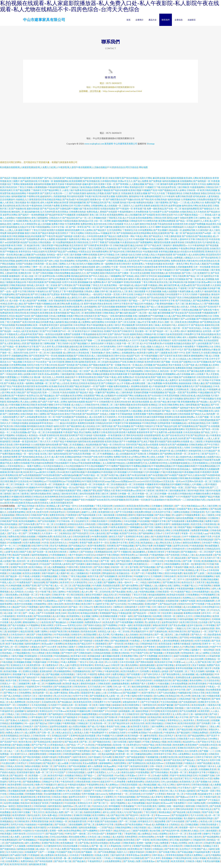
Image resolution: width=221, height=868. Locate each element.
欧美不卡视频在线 (25, 860)
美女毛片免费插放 (59, 548)
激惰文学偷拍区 (137, 854)
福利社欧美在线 (25, 441)
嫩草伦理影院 (151, 738)
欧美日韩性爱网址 (53, 630)
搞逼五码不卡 (107, 784)
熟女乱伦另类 (170, 750)
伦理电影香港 (164, 425)
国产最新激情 (33, 346)
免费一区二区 (38, 686)
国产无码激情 (78, 566)
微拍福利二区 (18, 214)
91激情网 (17, 732)
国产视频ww (182, 799)
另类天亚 (201, 585)
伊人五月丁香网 (66, 781)
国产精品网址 (151, 342)
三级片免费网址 (157, 729)
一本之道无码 (47, 352)
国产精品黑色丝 (198, 437)
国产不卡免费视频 (128, 444)
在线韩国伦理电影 (205, 820)
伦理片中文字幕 (81, 698)
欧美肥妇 (101, 774)
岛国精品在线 (104, 281)
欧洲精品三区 (155, 407)
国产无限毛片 (47, 195)
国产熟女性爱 (163, 863)
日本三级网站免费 (197, 805)
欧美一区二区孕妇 (200, 382)
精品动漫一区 (176, 232)
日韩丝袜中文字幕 (200, 361)
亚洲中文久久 (21, 756)
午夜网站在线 (33, 198)
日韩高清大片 (55, 220)
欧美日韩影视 (135, 511)
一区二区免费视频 (138, 750)
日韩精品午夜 (150, 336)
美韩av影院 (74, 695)
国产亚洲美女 (75, 732)
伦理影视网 (7, 820)
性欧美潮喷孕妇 (45, 637)
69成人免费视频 (102, 560)
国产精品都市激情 (78, 251)
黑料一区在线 (171, 241)
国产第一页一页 (41, 441)
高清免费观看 (42, 422)
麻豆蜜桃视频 (164, 315)
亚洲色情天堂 (211, 254)
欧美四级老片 (165, 342)
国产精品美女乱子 (113, 679)
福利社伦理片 (60, 428)
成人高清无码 (130, 263)
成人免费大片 (197, 293)
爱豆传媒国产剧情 (163, 444)
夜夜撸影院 (102, 646)
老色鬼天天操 (148, 281)
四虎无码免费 (132, 612)
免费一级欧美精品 (155, 211)
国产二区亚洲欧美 (32, 535)
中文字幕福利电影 (124, 416)
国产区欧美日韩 (204, 410)
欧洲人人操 (132, 594)
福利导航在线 (84, 444)
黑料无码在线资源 (135, 437)
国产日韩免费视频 (107, 854)
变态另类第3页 (76, 247)
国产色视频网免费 (31, 241)
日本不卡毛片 (177, 352)
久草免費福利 (162, 692)
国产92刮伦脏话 (81, 535)
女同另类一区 (209, 333)
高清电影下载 (214, 290)
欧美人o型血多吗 (21, 336)
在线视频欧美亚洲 (208, 771)
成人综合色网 (95, 419)
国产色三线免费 (112, 205)
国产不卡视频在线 (123, 554)
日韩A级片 (68, 630)
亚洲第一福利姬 (144, 845)
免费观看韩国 (20, 373)
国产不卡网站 (66, 603)
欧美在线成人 (62, 857)
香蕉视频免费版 (188, 404)
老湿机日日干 (184, 327)
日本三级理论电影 (104, 428)
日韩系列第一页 (41, 266)
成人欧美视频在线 (100, 652)
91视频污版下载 (79, 211)
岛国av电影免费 (132, 526)
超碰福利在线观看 (157, 339)
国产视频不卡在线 (149, 520)
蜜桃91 (132, 517)
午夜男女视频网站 (155, 416)
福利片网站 (45, 609)
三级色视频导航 (67, 376)
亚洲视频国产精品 (108, 615)
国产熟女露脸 (119, 594)
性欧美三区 (155, 615)
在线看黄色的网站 (17, 514)
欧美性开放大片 (83, 333)
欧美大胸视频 (39, 401)
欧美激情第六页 (118, 437)
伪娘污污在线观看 (23, 581)
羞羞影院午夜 (88, 695)
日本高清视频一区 (97, 692)
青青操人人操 (117, 612)
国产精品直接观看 (150, 591)
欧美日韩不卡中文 (177, 355)
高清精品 (86, 581)
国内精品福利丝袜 (80, 278)
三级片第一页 (178, 330)
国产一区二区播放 (57, 441)
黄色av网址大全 (209, 284)
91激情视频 (96, 701)
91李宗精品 (54, 664)
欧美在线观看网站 (144, 220)
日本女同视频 (130, 523)
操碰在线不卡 (71, 379)
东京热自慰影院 (211, 342)
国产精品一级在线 (71, 382)
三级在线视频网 (75, 827)
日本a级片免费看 (160, 778)
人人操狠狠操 (142, 542)
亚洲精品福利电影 (73, 459)
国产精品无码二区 (75, 315)
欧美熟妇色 (71, 646)
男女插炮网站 (172, 251)
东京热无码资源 (199, 756)
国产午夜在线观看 (195, 441)
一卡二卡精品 (140, 585)
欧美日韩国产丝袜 (100, 379)
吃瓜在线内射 (142, 379)
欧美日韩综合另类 (86, 640)
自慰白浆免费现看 (31, 652)
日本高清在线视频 (95, 410)
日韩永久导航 (199, 695)
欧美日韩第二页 (19, 247)
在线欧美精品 (186, 214)
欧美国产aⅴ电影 (204, 235)
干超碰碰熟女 (204, 297)
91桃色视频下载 (141, 241)
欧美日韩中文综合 (117, 358)
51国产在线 (146, 790)
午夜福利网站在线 (95, 787)
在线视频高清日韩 (163, 683)
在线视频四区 (83, 217)
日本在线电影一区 (48, 741)
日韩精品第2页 (25, 401)
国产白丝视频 (213, 266)
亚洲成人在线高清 (49, 652)
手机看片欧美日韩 (93, 198)
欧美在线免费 (128, 260)
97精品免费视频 (61, 247)
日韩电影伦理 (136, 223)
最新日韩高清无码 (109, 275)
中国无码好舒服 (47, 753)
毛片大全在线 (197, 817)
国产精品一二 (135, 303)
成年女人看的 (75, 450)
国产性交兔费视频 (98, 391)
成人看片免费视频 (99, 373)
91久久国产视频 (181, 217)
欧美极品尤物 (42, 839)
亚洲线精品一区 (213, 661)
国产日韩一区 (197, 719)
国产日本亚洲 (78, 413)
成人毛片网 (104, 637)
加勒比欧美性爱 (61, 205)
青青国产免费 (86, 545)
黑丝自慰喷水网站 (49, 339)
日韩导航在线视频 (200, 787)
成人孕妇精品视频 (148, 787)
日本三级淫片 (127, 683)
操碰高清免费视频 (80, 811)
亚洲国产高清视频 (142, 848)
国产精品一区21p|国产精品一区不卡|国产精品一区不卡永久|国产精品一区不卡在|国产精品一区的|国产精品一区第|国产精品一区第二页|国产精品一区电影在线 (134, 490)
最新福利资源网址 (162, 263)
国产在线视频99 (116, 284)
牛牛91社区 (127, 701)
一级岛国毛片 (98, 297)
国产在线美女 (61, 768)
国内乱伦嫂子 (173, 220)
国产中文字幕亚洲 (150, 704)
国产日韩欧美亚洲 (62, 413)
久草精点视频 (70, 722)
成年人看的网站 (33, 845)
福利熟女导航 (147, 526)
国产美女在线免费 (201, 287)
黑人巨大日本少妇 (63, 698)
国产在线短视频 (112, 244)
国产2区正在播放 (39, 297)
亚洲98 (74, 738)
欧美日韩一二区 (147, 692)
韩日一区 (96, 756)
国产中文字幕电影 (151, 303)
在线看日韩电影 (211, 355)
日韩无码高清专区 (144, 683)
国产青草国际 (122, 186)
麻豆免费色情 (69, 612)
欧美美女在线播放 (100, 845)
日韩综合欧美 (170, 578)
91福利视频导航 (46, 827)
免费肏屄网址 (87, 226)
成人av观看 (63, 765)
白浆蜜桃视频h (40, 189)
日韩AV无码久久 (152, 373)
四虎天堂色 (196, 526)
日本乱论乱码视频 (59, 839)
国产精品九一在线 (106, 318)
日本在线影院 (154, 781)
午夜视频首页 (57, 805)
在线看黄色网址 (203, 591)
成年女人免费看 (48, 241)
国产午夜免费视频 (124, 624)
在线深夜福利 (171, 416)
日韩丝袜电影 (40, 808)
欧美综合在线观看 (54, 336)
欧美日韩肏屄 (47, 428)
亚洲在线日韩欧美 (29, 407)
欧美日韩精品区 (154, 413)
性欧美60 (25, 805)
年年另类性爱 (69, 640)
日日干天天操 (138, 342)
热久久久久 (30, 560)
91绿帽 (159, 621)
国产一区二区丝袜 (65, 260)
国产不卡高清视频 (124, 514)
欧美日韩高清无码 (9, 189)
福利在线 (196, 646)
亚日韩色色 (24, 683)
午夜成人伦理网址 (179, 845)
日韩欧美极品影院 (121, 247)
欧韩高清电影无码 (189, 778)
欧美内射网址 (42, 388)
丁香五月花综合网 (104, 508)
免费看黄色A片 (41, 281)
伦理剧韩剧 (122, 517)
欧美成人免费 (84, 683)
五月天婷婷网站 (114, 232)
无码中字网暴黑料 (29, 342)
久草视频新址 (153, 456)
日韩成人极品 (198, 385)
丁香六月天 (170, 459)
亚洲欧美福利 (64, 339)
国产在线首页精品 (37, 321)
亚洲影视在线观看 (162, 551)
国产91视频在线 (204, 321)
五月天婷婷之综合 (15, 854)
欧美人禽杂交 (197, 569)
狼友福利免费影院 (191, 211)
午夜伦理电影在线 (183, 860)
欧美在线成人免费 (99, 529)
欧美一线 (135, 790)
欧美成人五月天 (43, 459)
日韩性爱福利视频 (207, 422)
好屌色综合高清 (75, 526)
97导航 (146, 744)
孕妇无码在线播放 (9, 526)
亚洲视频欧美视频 (23, 664)
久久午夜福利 (168, 198)
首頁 (128, 20)
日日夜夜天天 (66, 321)
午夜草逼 (142, 741)
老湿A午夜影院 (135, 621)
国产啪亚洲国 (124, 563)
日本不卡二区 (196, 799)
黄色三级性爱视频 (188, 407)
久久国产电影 (188, 367)
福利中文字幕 (103, 606)
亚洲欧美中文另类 (207, 704)
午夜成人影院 (116, 379)
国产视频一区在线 (170, 364)
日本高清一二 (7, 532)
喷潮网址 (60, 646)
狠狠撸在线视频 (66, 358)
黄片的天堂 (181, 738)
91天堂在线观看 (126, 419)
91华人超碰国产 (13, 542)
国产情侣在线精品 (130, 180)
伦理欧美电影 (161, 202)
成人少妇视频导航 (133, 217)
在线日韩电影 (27, 416)
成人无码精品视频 (189, 827)
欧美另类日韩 (133, 229)
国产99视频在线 (10, 254)
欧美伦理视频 (33, 410)
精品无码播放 (71, 324)
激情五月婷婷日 (115, 391)
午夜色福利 (125, 719)
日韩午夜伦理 (19, 836)
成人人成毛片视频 (110, 581)
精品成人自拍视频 (19, 529)
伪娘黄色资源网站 (92, 814)
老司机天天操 (109, 413)
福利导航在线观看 (76, 404)
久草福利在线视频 (212, 444)
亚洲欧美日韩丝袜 (121, 655)
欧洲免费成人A (124, 342)
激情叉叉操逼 (58, 186)
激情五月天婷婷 (64, 753)
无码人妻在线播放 (122, 370)
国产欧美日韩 (6, 428)
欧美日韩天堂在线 (189, 624)
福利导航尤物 (130, 352)
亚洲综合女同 (46, 713)
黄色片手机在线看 (73, 416)
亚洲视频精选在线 (104, 554)
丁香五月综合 (16, 422)
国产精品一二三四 (178, 205)
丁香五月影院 (150, 814)
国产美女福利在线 (209, 260)
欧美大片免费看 (31, 732)
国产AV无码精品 (94, 321)
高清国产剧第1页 (112, 195)
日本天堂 (139, 670)
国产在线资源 (173, 557)
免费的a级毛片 (205, 339)
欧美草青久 (190, 722)
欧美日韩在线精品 (155, 725)
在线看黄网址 (13, 863)
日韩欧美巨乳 (202, 808)
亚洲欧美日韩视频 (82, 817)
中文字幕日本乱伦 (203, 811)
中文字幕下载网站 (146, 352)
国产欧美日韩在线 (9, 312)
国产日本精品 (8, 860)
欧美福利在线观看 (149, 612)
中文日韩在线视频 (169, 704)
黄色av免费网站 (201, 511)
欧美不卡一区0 (101, 545)
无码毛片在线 (33, 367)
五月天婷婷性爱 (48, 214)
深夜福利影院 (187, 643)
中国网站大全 (27, 379)
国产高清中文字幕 (176, 572)
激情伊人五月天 (147, 229)
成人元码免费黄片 (179, 453)
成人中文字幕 (182, 719)
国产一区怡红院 (116, 646)
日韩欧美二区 (106, 407)
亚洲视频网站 (169, 376)
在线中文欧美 (37, 376)
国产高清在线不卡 (212, 309)
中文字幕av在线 (8, 701)
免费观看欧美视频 (184, 370)
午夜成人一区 (214, 689)
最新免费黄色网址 (176, 431)
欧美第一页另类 (112, 297)
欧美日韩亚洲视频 (16, 238)
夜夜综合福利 (128, 774)
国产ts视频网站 (91, 833)
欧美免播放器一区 (69, 845)
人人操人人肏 (208, 710)
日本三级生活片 (160, 609)
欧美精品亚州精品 (53, 202)
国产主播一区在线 (192, 563)
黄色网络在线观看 (140, 388)
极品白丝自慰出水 (183, 254)
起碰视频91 (20, 713)
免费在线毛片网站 (78, 241)
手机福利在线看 (165, 226)
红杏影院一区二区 (170, 771)
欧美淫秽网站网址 (16, 370)
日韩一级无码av (132, 753)
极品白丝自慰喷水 (68, 425)
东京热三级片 (47, 456)
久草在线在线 (83, 355)
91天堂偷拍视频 (154, 293)
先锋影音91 (77, 637)
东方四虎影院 (185, 382)
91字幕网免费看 (72, 226)
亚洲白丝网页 (47, 627)
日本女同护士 (9, 223)
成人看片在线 (58, 459)
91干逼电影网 (114, 704)
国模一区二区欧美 (173, 324)
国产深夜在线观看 (42, 750)
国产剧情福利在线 (53, 223)
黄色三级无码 (195, 839)
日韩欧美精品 (109, 315)
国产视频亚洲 (204, 701)
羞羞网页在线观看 (86, 425)
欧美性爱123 (134, 747)
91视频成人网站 (156, 287)
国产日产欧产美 (39, 747)
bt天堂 (209, 781)
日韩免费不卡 (100, 704)
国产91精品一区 (10, 349)
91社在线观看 (150, 511)
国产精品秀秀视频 (156, 290)
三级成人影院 (196, 391)
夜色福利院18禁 (109, 342)
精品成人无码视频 (144, 367)
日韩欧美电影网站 (203, 618)
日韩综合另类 (160, 220)
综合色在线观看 (70, 848)
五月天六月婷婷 (190, 297)
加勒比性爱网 (186, 220)
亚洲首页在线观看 (150, 753)
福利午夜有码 (80, 759)
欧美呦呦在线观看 (109, 618)
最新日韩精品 (93, 566)
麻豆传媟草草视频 (156, 419)
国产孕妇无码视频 (32, 759)
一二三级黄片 (156, 566)
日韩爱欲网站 (116, 523)
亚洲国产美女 (25, 382)
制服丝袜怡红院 (49, 679)
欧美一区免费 (40, 327)
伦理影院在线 (7, 612)
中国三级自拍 (97, 719)
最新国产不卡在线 (93, 793)
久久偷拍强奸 (202, 232)
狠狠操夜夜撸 (27, 186)
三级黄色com (82, 529)
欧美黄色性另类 (180, 226)
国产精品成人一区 (155, 450)
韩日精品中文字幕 (153, 272)
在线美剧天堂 (90, 318)
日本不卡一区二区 (37, 355)
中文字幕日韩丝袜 (26, 293)
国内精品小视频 (159, 744)
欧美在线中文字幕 (164, 664)
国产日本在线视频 (200, 272)
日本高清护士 (157, 410)
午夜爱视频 (33, 609)
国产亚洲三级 (172, 851)
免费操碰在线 (204, 229)
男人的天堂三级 (37, 223)
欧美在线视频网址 (75, 303)
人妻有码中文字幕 (186, 241)
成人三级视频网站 (113, 278)
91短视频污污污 (142, 578)
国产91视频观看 (68, 217)
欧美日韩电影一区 (134, 738)
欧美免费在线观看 (71, 309)
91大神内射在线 (163, 330)
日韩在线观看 (184, 416)
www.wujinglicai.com (94, 146)
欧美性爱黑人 (138, 266)
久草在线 (90, 747)
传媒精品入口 (22, 202)
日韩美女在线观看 (34, 640)
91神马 (68, 836)
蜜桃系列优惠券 (88, 686)
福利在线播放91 (33, 646)
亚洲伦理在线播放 (53, 722)
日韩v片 (159, 535)
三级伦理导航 (157, 542)
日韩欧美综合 (97, 333)
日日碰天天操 (163, 336)
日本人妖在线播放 (170, 784)
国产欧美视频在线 (91, 183)
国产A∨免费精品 (44, 762)
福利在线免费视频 (185, 520)
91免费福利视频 (63, 244)
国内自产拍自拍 (122, 336)
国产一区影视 (143, 842)
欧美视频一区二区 (29, 597)
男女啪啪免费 (128, 327)
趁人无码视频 (44, 226)
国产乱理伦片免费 (144, 548)
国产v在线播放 (63, 398)
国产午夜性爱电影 (82, 753)
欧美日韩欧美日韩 (178, 634)
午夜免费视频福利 (9, 842)
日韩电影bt (54, 643)
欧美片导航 (12, 683)
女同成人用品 (148, 257)
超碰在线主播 (76, 349)
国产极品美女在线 (109, 339)
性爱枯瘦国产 (65, 759)
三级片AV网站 (7, 643)
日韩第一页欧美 (73, 600)
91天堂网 (155, 713)
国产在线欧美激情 (78, 195)
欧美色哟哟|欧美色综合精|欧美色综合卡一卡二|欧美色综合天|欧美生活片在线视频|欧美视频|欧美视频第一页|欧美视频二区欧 (105, 499)
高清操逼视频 (8, 517)
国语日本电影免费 (174, 575)
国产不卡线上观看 (107, 361)
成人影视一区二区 (96, 260)
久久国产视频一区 (204, 419)
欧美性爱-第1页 (100, 180)
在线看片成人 (80, 238)
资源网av (119, 827)
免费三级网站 (42, 634)
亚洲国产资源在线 (49, 771)
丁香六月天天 (44, 444)
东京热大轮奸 (34, 704)
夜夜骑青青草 (143, 434)
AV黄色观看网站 (170, 385)
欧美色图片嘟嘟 (45, 407)
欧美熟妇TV (145, 735)
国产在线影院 (149, 217)
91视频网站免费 (54, 686)
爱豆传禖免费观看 (40, 563)
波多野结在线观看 (59, 729)
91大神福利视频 (14, 588)
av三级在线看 (142, 557)
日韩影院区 (168, 508)
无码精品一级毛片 (55, 257)
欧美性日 (12, 790)
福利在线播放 (97, 811)
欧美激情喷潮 (62, 370)
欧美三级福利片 (165, 247)
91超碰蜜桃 (169, 670)
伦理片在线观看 (203, 643)
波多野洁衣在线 (181, 548)
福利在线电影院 (61, 456)
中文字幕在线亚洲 (42, 710)
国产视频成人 (147, 588)
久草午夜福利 (36, 719)
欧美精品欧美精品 (197, 425)
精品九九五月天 (125, 241)
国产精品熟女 (194, 634)
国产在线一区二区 (173, 211)
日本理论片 (22, 765)
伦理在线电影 (175, 275)
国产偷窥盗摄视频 (136, 759)
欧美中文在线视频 (23, 606)
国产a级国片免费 (19, 857)
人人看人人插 (210, 441)
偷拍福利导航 (211, 293)
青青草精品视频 (166, 254)
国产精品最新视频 (34, 802)
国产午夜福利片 (19, 398)
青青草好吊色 (44, 799)
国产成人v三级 (153, 309)
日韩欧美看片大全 (186, 741)
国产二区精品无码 (9, 376)
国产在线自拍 (188, 238)
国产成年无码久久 (152, 676)
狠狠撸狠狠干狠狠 (124, 309)
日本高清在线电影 (15, 771)
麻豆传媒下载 (174, 404)
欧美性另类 (189, 542)
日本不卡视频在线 (191, 539)
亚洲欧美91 (152, 854)
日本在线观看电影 (201, 594)
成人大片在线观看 (47, 453)
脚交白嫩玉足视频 (22, 257)
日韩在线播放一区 (47, 244)
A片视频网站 (33, 627)
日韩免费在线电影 (78, 214)
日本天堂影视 (58, 364)
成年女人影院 (109, 814)
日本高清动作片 (18, 637)
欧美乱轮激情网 (159, 235)
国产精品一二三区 (120, 272)
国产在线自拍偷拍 (109, 823)
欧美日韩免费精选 (55, 600)
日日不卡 (38, 630)
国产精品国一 (6, 333)
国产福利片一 (25, 217)
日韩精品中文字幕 (50, 784)
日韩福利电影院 (85, 612)
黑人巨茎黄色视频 (60, 349)
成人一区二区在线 (121, 634)
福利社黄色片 (190, 401)
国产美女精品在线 (155, 300)
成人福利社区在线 (46, 560)
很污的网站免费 (48, 370)
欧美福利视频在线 (60, 820)
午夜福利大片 (169, 272)
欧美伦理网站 (21, 719)
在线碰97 (101, 557)
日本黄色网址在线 (112, 630)
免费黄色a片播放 (210, 352)
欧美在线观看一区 (120, 661)
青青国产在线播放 (118, 781)
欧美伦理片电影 (56, 778)
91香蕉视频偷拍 (58, 557)
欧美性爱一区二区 (182, 456)
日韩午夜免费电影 (84, 560)
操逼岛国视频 (176, 820)
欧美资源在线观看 (142, 627)
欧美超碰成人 (148, 545)
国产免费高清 (153, 361)
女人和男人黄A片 (178, 333)
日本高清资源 (46, 658)
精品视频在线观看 (79, 820)
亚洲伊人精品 (110, 401)
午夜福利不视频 (181, 569)
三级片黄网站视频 (122, 407)
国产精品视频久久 (82, 346)
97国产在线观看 (85, 272)
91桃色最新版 (196, 548)
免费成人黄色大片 (15, 735)
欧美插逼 (71, 713)
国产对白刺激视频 (77, 768)
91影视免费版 (143, 774)
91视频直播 (24, 548)
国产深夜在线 (205, 312)
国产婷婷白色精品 (93, 627)
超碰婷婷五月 (20, 251)
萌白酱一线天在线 (43, 379)
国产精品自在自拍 (56, 416)
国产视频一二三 (207, 753)
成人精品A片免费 (139, 287)
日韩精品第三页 (85, 725)
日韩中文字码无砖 (148, 278)
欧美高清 (131, 508)
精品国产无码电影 (66, 367)
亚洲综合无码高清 (79, 385)
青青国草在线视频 (69, 272)
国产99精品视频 (201, 413)
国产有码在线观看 (44, 863)
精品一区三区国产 (82, 373)
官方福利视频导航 (136, 376)
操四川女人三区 (120, 293)
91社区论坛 (89, 557)
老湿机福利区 (46, 673)
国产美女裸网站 (190, 395)
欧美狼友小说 (132, 646)
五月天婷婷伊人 (110, 419)
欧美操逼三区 (36, 333)
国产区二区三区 (92, 229)
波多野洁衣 (112, 551)
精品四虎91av (189, 744)
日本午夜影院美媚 (137, 781)
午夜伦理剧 (171, 790)
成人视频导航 (131, 532)
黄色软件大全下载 (93, 303)
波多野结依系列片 (170, 624)
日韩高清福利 (35, 765)
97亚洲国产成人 (200, 851)
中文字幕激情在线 (174, 349)
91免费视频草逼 (15, 290)
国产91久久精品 (96, 278)
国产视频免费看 (108, 750)
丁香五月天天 (38, 814)
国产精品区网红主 (53, 192)
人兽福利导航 (122, 771)
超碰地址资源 (208, 630)
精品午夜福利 (153, 805)
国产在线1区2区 (125, 251)
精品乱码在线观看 (33, 238)
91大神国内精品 (14, 811)
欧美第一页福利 (127, 410)
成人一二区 (14, 753)
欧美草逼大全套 (79, 658)
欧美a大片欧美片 (106, 382)
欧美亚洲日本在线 (46, 621)
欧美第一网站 (128, 238)
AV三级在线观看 (54, 355)
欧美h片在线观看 (165, 346)
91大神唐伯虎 (137, 860)
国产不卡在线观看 (46, 615)
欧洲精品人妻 (53, 508)
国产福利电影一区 (202, 183)
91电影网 (73, 545)
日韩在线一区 (193, 192)
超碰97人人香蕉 (201, 223)
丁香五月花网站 (76, 235)
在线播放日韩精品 (74, 778)
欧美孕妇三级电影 (11, 281)
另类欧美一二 (168, 661)
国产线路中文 (121, 732)
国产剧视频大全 (204, 784)
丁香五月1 (83, 664)
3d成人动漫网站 (160, 836)
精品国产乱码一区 (135, 358)
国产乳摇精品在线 (42, 744)
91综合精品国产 (113, 260)
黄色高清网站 (65, 391)
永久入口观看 (96, 585)
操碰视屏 (101, 842)
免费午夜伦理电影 (131, 591)
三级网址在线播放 (181, 514)
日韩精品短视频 (16, 796)
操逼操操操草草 (36, 425)
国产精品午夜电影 (47, 235)
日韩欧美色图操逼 (192, 195)
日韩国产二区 (56, 382)
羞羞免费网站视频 (195, 523)
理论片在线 (213, 529)
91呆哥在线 (35, 520)
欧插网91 (146, 857)
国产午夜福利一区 (124, 211)
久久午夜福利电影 (197, 247)
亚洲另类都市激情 (26, 774)
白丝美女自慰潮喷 (142, 275)
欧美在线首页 (175, 600)
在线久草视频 (200, 860)
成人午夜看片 (174, 312)
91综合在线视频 (68, 701)
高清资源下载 (18, 453)
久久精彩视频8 (38, 447)
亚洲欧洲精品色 (54, 309)
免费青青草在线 (57, 517)
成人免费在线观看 (55, 269)
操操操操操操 (185, 385)
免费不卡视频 (91, 290)
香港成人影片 (211, 217)
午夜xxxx (35, 683)
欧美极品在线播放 (182, 346)
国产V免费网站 (110, 627)
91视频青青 (97, 679)
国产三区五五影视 (127, 324)
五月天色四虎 (200, 214)
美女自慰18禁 (195, 836)
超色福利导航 (66, 327)
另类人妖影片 (81, 431)
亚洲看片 (152, 686)
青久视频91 (189, 820)
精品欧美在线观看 (87, 738)
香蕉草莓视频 (108, 566)
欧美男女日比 (33, 398)
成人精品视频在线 (71, 361)
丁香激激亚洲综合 (174, 195)
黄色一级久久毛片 (166, 811)
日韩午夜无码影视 (159, 431)
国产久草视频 (21, 511)
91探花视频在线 (177, 422)
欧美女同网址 (76, 398)
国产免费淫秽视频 (49, 410)
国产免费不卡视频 (104, 388)
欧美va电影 (115, 845)
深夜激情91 (6, 676)
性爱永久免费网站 (149, 793)
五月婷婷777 (54, 707)
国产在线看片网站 (168, 854)
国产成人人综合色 (61, 385)
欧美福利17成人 (170, 327)
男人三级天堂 (140, 361)
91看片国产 (124, 768)
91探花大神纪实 (111, 670)
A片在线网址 (105, 716)
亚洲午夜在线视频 (133, 441)
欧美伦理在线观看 (140, 407)
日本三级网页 (213, 425)
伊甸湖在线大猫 (180, 284)
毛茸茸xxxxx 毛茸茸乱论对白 (69, 627)
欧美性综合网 (112, 434)
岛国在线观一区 (16, 802)
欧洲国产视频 (34, 793)
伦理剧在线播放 (108, 211)
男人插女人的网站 (29, 404)
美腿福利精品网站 (144, 756)
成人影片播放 (59, 618)
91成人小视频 (145, 532)
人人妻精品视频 (137, 186)
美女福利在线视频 (175, 180)
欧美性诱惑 (129, 842)
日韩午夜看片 (106, 833)
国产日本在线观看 (176, 823)
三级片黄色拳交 (45, 698)
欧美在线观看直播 (118, 376)
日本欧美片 (28, 729)
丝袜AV (95, 784)
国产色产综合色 (48, 211)
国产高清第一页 (40, 554)
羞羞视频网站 (17, 725)
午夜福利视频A (158, 557)
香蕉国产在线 (113, 729)
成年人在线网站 (103, 269)
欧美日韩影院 (175, 744)
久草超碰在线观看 (164, 257)
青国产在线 (208, 814)
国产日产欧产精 (45, 588)
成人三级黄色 (208, 517)
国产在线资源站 (157, 382)
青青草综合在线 (134, 269)
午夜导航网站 (206, 588)
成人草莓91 (157, 799)
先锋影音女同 (165, 447)
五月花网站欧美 (181, 391)
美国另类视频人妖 (159, 275)
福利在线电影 (174, 202)
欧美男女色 (94, 722)
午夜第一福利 (126, 618)
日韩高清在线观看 (129, 787)
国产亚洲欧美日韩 (172, 585)
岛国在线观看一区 (102, 437)
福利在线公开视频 (95, 195)
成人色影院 (118, 839)
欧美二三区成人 (105, 860)
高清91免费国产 (172, 410)
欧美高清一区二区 (47, 419)
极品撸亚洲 (117, 526)
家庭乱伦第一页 (70, 707)
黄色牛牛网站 (123, 189)
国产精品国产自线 (55, 836)
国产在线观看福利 (188, 704)
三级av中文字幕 (143, 324)
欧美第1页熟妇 (112, 444)
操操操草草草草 (49, 260)
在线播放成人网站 (162, 532)
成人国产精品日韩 (116, 817)
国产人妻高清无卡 (53, 330)
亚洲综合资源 (53, 701)
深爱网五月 (111, 799)
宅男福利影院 (111, 241)
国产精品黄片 (100, 232)
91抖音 (45, 545)
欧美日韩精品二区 (38, 569)
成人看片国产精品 (158, 404)
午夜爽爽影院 (49, 251)
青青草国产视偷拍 (69, 297)
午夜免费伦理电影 (187, 251)
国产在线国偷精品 (125, 235)
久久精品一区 (32, 594)
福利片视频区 (135, 744)
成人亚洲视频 (208, 281)
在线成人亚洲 (102, 857)
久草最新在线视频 (128, 312)
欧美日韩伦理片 (124, 266)
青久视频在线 (33, 205)
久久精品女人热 (183, 361)
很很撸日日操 (194, 284)
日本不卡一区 (144, 778)
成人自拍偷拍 (132, 637)
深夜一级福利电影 (176, 808)
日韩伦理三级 (117, 667)
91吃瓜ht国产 (98, 836)
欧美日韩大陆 (22, 208)
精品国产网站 (6, 251)
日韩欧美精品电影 (18, 287)
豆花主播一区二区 (57, 312)
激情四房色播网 (72, 232)
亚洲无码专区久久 (91, 349)
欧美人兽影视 (107, 722)
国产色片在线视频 (29, 741)
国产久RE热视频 (9, 692)
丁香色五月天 (97, 287)
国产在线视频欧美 (109, 578)
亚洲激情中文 (204, 275)
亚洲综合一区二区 (157, 401)
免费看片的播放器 (182, 646)
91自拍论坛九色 (100, 808)
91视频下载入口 (190, 588)
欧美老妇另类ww (156, 765)
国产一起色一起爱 (9, 293)
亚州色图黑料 (193, 581)
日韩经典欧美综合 (134, 254)
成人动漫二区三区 (33, 278)
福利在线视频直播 (171, 183)
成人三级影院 (196, 444)
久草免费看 (120, 784)
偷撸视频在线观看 (181, 526)
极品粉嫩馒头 (140, 554)
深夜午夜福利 (48, 575)
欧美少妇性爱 (179, 441)
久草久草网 (58, 581)
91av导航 (119, 778)
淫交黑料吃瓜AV (193, 431)
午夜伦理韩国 (107, 600)
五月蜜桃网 (156, 578)
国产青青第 (149, 621)
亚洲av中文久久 (125, 183)
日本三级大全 (193, 630)
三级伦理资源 (47, 247)
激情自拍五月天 (148, 391)
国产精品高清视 (185, 732)
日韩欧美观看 (104, 686)
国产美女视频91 (161, 232)
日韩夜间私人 (85, 297)
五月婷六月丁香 (212, 560)
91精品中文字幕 (152, 428)
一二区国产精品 (105, 830)
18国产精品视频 (204, 765)
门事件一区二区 (39, 269)
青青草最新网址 (32, 339)
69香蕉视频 (195, 640)
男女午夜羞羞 (175, 367)
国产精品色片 (82, 395)
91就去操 (176, 539)
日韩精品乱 (158, 851)
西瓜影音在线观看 (15, 670)
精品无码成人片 (106, 851)
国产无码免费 (204, 725)
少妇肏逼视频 (188, 676)
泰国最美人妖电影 (160, 673)
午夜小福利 (45, 597)
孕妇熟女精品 (165, 814)
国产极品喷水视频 (125, 290)
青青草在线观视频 (184, 670)
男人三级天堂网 (210, 508)
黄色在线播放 (207, 336)
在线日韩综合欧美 (60, 450)
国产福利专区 (86, 180)
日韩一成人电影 (150, 315)
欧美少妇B (61, 615)
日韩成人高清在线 (15, 768)
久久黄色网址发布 (119, 281)
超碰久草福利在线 (31, 542)
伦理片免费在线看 (32, 545)
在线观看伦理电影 (135, 762)
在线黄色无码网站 (154, 762)
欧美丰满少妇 (26, 744)
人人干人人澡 (113, 774)
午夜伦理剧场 (149, 679)
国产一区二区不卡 (93, 413)
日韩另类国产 (37, 180)
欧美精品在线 (20, 284)
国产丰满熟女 (10, 385)
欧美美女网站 (143, 508)
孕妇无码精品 (11, 382)
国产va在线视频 (188, 321)
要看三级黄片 (169, 732)
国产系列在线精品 (27, 459)
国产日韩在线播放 (160, 774)
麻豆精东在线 (116, 532)
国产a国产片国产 (46, 404)
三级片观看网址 (161, 205)
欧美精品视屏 (109, 303)
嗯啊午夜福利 (162, 229)
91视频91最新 (40, 664)
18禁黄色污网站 (174, 339)
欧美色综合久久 (174, 729)
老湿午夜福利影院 (87, 422)
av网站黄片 (9, 551)
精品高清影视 (27, 634)
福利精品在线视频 (9, 269)
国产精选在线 (74, 851)
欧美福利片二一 (106, 732)
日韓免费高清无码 (193, 244)
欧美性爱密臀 (15, 787)
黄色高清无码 (92, 741)
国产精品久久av (198, 416)
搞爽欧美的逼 (213, 186)
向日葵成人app (201, 535)
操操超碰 (178, 615)
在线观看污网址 (163, 352)
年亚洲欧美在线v (54, 511)
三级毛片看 (81, 676)
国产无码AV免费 (27, 526)
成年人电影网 (47, 205)
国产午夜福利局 (167, 520)
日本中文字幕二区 (60, 229)
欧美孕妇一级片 (74, 790)
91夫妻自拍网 (8, 765)
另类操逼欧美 (127, 195)
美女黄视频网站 (67, 263)
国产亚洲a (11, 722)
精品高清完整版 (112, 410)
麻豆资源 (93, 820)
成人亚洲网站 (7, 719)
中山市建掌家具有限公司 (44, 20)
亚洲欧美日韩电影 (136, 364)
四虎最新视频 (60, 198)
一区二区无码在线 (102, 594)
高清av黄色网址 (52, 376)
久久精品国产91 (37, 361)
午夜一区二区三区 (130, 346)
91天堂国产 (60, 774)
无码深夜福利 (73, 514)
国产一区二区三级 (74, 814)
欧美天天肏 (93, 578)
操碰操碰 (117, 707)
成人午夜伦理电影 (95, 241)
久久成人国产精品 (173, 318)
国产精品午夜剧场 (84, 591)
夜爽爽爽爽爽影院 (29, 450)
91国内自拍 (76, 765)
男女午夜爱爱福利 (70, 661)
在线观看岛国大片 (100, 683)
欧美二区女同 (71, 422)
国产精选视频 (212, 247)
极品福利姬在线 (32, 214)
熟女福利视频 (36, 529)
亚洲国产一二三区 (153, 732)
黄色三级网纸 (159, 808)
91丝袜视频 (125, 597)
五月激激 (63, 578)
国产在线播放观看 (176, 523)
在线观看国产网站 (92, 398)
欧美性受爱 (204, 713)
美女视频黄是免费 (17, 793)
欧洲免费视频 (38, 217)
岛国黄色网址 (122, 198)
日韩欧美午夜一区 (61, 597)
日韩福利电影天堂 (149, 646)
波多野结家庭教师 (182, 186)
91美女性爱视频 (159, 321)
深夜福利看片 (131, 609)
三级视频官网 (23, 686)
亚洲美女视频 (141, 195)
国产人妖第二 (200, 575)
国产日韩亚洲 (35, 358)
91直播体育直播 (150, 269)
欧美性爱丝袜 (126, 578)
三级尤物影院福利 (132, 391)
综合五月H (116, 560)
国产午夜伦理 (49, 238)
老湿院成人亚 (77, 306)
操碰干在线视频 (181, 658)
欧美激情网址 (74, 618)
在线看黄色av (149, 863)
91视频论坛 (213, 774)
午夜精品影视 (125, 615)
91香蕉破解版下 (129, 808)
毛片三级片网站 (213, 514)
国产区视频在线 (204, 364)
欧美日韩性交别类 (164, 217)
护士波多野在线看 (39, 643)
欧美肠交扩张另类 (40, 805)
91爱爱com (179, 664)
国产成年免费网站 (130, 588)
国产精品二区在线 (93, 312)
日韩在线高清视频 (76, 774)
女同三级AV (6, 732)
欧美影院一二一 (158, 572)
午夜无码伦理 (67, 784)
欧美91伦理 (43, 514)
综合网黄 (157, 618)
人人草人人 (191, 664)
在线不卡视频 (21, 532)
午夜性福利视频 (186, 621)
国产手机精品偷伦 (38, 532)
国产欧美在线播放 (75, 281)
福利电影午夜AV (188, 410)
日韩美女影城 (186, 398)
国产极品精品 (204, 407)
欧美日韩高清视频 (209, 192)
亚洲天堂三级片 (41, 312)
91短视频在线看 (150, 254)
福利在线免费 (52, 447)
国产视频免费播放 (32, 784)
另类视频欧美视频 (174, 765)
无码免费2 (145, 673)
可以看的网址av (50, 603)
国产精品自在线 (126, 431)
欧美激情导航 (66, 771)
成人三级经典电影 (124, 395)
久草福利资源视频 (141, 563)
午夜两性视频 (69, 725)
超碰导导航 (89, 621)
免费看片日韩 (99, 434)
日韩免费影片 (23, 707)
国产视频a (118, 753)
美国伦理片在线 (21, 355)
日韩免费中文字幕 (192, 336)
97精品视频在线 (22, 655)
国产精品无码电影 (26, 508)
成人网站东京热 (163, 545)
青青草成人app (102, 667)
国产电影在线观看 (119, 192)
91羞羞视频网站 (197, 189)
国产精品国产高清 (173, 300)
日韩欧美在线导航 (193, 848)
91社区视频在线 (75, 342)
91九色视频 (39, 600)
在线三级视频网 (140, 318)
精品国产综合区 (23, 318)
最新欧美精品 (136, 336)
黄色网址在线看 (172, 419)
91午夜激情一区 (46, 183)
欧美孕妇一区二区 (23, 630)
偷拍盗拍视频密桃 (157, 597)
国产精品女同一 (141, 615)
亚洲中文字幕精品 (106, 257)
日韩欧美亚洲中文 (132, 811)
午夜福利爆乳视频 (47, 842)
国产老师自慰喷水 (65, 431)
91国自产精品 (148, 747)
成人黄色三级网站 (57, 266)
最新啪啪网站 (106, 765)
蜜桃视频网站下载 (200, 358)
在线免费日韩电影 (143, 514)
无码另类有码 (142, 327)
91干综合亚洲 (144, 808)
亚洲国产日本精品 (157, 722)
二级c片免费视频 (154, 385)
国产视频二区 (65, 447)
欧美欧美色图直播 (88, 542)
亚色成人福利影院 (187, 793)
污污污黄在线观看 (93, 670)
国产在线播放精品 (204, 388)
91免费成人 (136, 643)
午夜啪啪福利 (95, 630)
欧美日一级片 (76, 670)
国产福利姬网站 (146, 535)
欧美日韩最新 (194, 814)
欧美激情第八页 (187, 784)
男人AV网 (186, 698)
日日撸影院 (213, 520)
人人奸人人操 (73, 441)
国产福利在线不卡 (31, 679)
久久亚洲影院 (162, 422)
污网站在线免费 (39, 572)
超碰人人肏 (101, 695)
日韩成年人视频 (91, 293)
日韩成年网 (209, 845)
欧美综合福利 (86, 192)
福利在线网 (149, 710)
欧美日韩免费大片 (147, 581)
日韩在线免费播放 (62, 275)
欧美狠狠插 (74, 634)
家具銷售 (109, 146)
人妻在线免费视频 (170, 643)
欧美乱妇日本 (97, 401)
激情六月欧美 (31, 235)
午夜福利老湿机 (112, 673)
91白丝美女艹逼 (43, 364)
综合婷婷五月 (82, 523)
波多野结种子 (143, 312)
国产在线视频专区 (187, 379)
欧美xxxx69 (167, 805)
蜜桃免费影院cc (180, 247)
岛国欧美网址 (22, 223)
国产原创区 (94, 771)
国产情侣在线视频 (42, 618)
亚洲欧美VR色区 (66, 529)
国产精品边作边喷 (169, 428)
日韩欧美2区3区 (96, 453)
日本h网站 (213, 741)
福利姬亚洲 (32, 713)
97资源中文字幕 (120, 425)
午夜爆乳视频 (184, 293)
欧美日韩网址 (99, 817)
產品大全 (153, 20)
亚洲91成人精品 (16, 306)
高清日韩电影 (155, 370)
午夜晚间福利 (71, 444)
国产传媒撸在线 (19, 211)
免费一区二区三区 (44, 774)
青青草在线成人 (66, 741)
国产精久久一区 (199, 637)
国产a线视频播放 (180, 447)
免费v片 (39, 787)
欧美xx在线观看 (151, 447)
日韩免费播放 (193, 597)
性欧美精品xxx (194, 508)
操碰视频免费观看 (121, 686)
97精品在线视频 (66, 551)
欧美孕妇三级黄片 (67, 649)
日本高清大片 (29, 364)
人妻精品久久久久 (192, 260)
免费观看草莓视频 (200, 532)
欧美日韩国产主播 (22, 554)
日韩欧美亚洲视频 (115, 263)
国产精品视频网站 (211, 839)
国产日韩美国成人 (184, 303)
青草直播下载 (140, 211)
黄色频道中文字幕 (197, 774)
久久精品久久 (158, 349)
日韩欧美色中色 (92, 407)
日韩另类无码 (140, 419)
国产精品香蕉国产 (91, 416)
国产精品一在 (168, 413)
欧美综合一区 (83, 652)
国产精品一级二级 (61, 710)
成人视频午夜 (63, 575)
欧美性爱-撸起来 (71, 686)
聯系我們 (166, 20)
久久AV (56, 661)
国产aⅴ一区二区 (83, 220)
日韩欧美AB (171, 725)
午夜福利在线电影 (73, 186)
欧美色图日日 (166, 658)
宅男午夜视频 (88, 796)
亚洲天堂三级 (90, 732)
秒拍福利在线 (168, 370)
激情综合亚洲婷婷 (191, 545)
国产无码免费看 (125, 450)
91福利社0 (28, 833)
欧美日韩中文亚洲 (187, 578)
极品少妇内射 (137, 247)
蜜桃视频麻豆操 (85, 284)
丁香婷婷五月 (37, 192)
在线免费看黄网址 (113, 863)
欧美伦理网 (168, 719)
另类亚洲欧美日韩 (44, 860)
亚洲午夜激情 (33, 352)
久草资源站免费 (172, 655)
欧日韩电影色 (33, 315)
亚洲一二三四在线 (51, 395)
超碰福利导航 (87, 762)
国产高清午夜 (44, 450)
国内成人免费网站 (80, 352)
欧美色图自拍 (206, 180)
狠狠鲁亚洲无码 (14, 241)
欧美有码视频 (60, 315)
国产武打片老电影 (84, 437)
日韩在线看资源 (83, 784)
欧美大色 (32, 514)
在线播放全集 (141, 398)
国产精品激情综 (74, 428)
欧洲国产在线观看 (80, 453)
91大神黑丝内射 (150, 223)
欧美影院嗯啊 (76, 183)
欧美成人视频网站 (132, 560)
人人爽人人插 (11, 232)
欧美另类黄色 (6, 373)
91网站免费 (85, 661)
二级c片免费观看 (182, 637)
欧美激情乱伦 (141, 566)
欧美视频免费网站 (116, 217)
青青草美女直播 (24, 618)
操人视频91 (161, 588)
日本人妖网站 (87, 232)
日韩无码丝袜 (80, 689)
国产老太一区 (15, 535)
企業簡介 (140, 20)
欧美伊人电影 (72, 542)
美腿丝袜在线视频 (145, 517)
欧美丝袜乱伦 (117, 441)
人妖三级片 (88, 790)
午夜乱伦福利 (38, 254)
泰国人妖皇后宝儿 (65, 735)
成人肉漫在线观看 (204, 557)
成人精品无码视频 (202, 398)
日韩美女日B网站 (84, 376)
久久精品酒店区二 (17, 591)
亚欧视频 (179, 710)
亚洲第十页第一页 (107, 186)
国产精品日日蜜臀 (124, 566)
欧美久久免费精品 (113, 453)
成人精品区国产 (30, 303)
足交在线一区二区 (27, 790)
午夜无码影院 (73, 594)
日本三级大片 (13, 741)
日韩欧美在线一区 (81, 391)
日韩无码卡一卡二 (112, 793)
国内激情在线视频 (124, 318)
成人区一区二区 (212, 817)
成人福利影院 (171, 450)
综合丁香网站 (13, 186)
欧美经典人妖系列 (62, 566)
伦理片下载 (145, 609)
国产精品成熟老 (160, 367)
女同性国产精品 (102, 802)
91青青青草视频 (174, 388)
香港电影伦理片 (137, 189)
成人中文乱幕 (129, 220)
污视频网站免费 (45, 539)
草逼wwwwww (163, 817)
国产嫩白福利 (122, 315)
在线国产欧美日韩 (58, 634)
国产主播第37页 (142, 431)
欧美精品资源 (47, 413)
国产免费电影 (155, 183)
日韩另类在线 (203, 379)
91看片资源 (93, 823)
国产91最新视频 (130, 630)
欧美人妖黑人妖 (165, 441)
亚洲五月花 (134, 545)
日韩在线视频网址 (172, 566)
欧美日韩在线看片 (19, 781)
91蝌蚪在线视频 (89, 257)
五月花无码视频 (39, 707)
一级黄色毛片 (146, 453)
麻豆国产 (32, 637)
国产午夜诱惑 (137, 428)
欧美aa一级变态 (8, 808)
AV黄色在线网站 (147, 839)
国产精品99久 (133, 817)
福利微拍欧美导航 (38, 866)
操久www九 (102, 796)
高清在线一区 (119, 747)
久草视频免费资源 (89, 361)
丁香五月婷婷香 (79, 410)
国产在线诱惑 (93, 275)
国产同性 (184, 640)
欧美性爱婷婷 (19, 817)
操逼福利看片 (62, 241)
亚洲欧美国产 (119, 759)
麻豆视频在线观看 (111, 658)
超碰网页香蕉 (22, 263)
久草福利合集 (115, 848)
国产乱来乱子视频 (145, 444)
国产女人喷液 (6, 346)
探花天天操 (90, 860)
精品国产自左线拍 (29, 244)
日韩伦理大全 (119, 447)
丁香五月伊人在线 (97, 352)
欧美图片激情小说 (96, 431)
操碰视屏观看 (98, 444)
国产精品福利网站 (197, 738)
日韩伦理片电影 (32, 370)
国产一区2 (180, 508)
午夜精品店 (190, 765)
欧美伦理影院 (93, 211)
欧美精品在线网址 (92, 189)
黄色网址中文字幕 (27, 349)
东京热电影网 (122, 413)
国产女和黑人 (193, 823)
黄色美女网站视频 (128, 741)
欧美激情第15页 (106, 514)
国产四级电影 (86, 643)
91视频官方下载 (153, 189)
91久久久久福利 (132, 226)
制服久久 (181, 630)
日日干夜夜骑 (136, 649)
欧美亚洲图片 (174, 321)
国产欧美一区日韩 (210, 431)
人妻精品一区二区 (119, 652)
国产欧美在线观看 (124, 361)
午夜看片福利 (210, 799)
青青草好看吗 (87, 667)
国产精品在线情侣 (186, 612)
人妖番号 (8, 554)
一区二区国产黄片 (211, 634)
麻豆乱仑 (62, 787)
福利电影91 (16, 566)
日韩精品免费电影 (200, 735)
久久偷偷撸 (20, 848)
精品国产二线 (135, 315)
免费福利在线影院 (153, 198)
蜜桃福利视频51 (167, 306)
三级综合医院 (97, 520)
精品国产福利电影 (64, 238)
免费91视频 (123, 750)
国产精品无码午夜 (171, 833)
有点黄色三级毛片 (113, 327)
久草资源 (161, 796)
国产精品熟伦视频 (82, 588)
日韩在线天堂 (202, 241)
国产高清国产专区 (9, 744)
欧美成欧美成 (56, 388)
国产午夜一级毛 (108, 563)
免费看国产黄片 (138, 686)
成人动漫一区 (16, 303)
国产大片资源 (93, 370)
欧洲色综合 (66, 535)
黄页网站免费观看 (167, 223)
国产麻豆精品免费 (195, 373)
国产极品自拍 (189, 235)
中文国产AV (62, 670)
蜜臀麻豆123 (69, 692)
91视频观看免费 (210, 315)
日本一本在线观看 (202, 269)
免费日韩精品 (61, 342)
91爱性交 (74, 667)
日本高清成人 (140, 450)
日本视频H (156, 508)
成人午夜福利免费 (157, 388)
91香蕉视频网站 (43, 229)
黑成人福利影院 (57, 324)
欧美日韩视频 (175, 609)
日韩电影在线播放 (20, 425)
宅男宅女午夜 (15, 784)
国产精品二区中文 (209, 434)
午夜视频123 (50, 787)
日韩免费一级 (18, 444)
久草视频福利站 (188, 202)
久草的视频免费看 (184, 269)
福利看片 (196, 652)
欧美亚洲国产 (192, 747)
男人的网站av (112, 787)
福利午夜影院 (81, 771)
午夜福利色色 (36, 208)
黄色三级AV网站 (195, 342)
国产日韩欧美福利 (83, 655)
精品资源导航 (201, 732)
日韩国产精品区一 (167, 630)
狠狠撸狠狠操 (135, 425)
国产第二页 (86, 744)
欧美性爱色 (83, 701)
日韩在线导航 (170, 621)
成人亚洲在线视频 (142, 321)
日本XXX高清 (169, 741)
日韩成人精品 (196, 309)
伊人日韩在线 (92, 750)
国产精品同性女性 (121, 725)
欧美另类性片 (62, 235)
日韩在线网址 (104, 526)
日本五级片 (20, 612)
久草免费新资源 (141, 214)
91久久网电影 (38, 655)
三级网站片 (74, 554)
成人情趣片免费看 (140, 339)
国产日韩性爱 (90, 247)
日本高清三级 (94, 839)
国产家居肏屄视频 (20, 321)
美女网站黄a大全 (50, 391)
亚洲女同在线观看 (132, 284)
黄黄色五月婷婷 (23, 330)
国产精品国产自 (203, 428)
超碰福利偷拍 (199, 679)
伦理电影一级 (50, 431)
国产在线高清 (75, 456)
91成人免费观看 (69, 664)
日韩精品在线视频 (18, 431)
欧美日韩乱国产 (19, 395)
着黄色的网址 (13, 404)
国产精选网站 (109, 395)
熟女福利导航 (22, 643)
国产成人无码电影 (13, 698)
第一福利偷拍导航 (199, 716)
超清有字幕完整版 (165, 667)
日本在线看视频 (86, 508)
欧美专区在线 (100, 226)
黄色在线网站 (196, 683)
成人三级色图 (154, 830)
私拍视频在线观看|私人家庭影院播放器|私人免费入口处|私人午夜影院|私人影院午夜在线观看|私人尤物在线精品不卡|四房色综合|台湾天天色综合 (69, 169)
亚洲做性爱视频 (141, 395)
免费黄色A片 (53, 667)
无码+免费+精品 (50, 817)
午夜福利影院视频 (56, 189)
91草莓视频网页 (208, 597)
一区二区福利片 (19, 352)
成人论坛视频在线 (192, 609)
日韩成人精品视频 (42, 581)
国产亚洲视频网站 (123, 382)
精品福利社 (19, 689)
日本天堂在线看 (127, 664)
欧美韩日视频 (135, 192)
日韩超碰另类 (199, 842)
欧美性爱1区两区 (153, 364)
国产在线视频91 (183, 272)
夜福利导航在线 (28, 799)
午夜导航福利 (99, 551)
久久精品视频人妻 (137, 413)
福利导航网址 (155, 585)
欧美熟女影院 (206, 208)
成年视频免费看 (14, 833)
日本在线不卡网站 (210, 545)
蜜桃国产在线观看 (109, 214)
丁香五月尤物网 (197, 673)
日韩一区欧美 (156, 768)
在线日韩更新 (140, 830)
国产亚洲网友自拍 (208, 324)
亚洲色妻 (122, 603)
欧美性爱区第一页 (36, 667)
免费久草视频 (11, 401)
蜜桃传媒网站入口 (32, 624)
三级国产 (108, 753)
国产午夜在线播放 (205, 401)
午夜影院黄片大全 (22, 820)
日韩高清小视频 (60, 799)
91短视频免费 (15, 545)
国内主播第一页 (103, 422)
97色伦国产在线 (90, 459)
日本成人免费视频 (57, 318)
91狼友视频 (163, 686)
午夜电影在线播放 (154, 266)
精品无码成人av (122, 833)
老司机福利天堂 (183, 667)
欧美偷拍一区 (85, 707)
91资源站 (31, 591)
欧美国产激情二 (69, 520)
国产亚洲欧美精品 (125, 820)
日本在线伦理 (176, 848)
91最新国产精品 (183, 594)
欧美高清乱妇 (100, 330)
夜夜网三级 (167, 781)
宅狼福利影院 (60, 303)
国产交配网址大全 (188, 364)
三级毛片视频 (17, 658)
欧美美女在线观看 (32, 575)
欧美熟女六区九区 (11, 450)
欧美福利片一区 (88, 388)
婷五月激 (174, 842)
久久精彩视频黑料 (184, 413)
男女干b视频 (103, 738)
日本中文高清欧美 (65, 560)
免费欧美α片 (129, 379)
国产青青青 (150, 649)
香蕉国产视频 (185, 529)
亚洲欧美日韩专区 (156, 554)
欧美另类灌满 (178, 863)
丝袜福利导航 (195, 453)
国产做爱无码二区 (108, 511)
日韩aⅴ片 (88, 609)
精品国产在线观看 (21, 557)
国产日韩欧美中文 (126, 333)
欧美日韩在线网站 (160, 842)
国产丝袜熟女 (87, 554)
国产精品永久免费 (113, 238)
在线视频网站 (186, 183)
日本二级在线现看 (106, 517)
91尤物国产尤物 (206, 778)
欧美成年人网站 (191, 180)
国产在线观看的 (172, 214)
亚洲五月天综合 (199, 186)
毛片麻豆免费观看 (151, 643)
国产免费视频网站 (144, 244)
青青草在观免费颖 (91, 600)
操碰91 (207, 836)
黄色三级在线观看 (137, 293)
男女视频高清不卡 (140, 634)
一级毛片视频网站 (117, 805)
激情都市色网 (167, 186)
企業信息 (179, 20)
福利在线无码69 (60, 609)
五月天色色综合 (110, 251)
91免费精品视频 (49, 578)
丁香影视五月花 (114, 220)
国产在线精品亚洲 (63, 689)
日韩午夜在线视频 (156, 603)
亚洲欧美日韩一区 (27, 275)
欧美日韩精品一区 (59, 823)
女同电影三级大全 (206, 768)
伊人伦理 (123, 511)
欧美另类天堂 (112, 431)
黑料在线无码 (188, 318)
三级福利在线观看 (68, 401)
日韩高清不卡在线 (211, 640)
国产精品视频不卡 (132, 695)
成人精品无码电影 (51, 520)
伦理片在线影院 (145, 698)
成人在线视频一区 (113, 208)
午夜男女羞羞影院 (118, 529)
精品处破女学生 (205, 796)
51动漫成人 (85, 848)
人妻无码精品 (213, 198)
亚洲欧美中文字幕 (119, 545)
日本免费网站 (213, 805)
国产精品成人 (189, 762)
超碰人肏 (149, 539)
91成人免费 (60, 851)
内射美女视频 (109, 198)
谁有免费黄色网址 (100, 254)
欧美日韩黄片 (122, 303)
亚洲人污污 (122, 814)
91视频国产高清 (149, 192)
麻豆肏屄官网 (170, 287)
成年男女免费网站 (18, 410)
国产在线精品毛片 (78, 548)
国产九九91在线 (119, 606)
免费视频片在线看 (33, 391)
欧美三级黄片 (117, 802)
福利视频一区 (212, 673)
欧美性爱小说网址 (146, 355)
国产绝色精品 (143, 799)
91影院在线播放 (70, 223)
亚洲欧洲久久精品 (190, 833)
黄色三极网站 (13, 226)
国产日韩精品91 (109, 385)
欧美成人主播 (82, 735)
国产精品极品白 (48, 398)
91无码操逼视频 (79, 710)
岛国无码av (201, 741)
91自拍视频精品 (62, 658)
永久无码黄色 (191, 753)
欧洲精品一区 (20, 456)
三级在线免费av (12, 597)
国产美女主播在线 (143, 260)
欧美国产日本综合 (129, 535)
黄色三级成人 (155, 327)
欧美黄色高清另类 (83, 704)
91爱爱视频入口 (12, 379)
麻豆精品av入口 (196, 306)
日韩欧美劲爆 (23, 701)
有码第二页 (47, 768)
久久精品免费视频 (33, 272)
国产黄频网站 (52, 585)
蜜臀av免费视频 (108, 189)
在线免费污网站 (90, 511)
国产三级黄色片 (61, 290)
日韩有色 (107, 572)
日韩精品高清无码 (104, 425)
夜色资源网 (179, 747)
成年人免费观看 (95, 768)
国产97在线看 (198, 606)
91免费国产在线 (57, 422)
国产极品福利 (183, 735)
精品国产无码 (19, 609)
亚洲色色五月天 (18, 667)
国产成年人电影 (52, 263)
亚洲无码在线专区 (123, 404)
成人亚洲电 (77, 621)
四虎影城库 (78, 860)
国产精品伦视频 (180, 683)
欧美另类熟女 (62, 214)
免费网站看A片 (100, 284)
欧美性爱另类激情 (198, 686)
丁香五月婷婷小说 (64, 346)
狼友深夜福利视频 (141, 689)
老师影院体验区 (35, 848)
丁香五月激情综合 (89, 382)
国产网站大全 (11, 695)
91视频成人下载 (151, 306)
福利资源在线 (55, 808)
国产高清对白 (42, 729)
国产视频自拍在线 (102, 744)
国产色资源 (60, 827)
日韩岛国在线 (38, 330)
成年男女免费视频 (165, 710)
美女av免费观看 (90, 765)
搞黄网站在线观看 (181, 444)
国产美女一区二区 (36, 434)
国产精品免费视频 (131, 453)
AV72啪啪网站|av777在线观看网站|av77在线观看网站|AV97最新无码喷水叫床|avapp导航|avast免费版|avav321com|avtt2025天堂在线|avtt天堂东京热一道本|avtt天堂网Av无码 (114, 483)
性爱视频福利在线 (82, 673)
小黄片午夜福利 (75, 557)
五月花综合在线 (212, 683)
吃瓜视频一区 (57, 542)
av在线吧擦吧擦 (12, 244)
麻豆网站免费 (64, 306)
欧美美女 (41, 508)
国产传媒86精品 (8, 851)
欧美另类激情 (62, 251)
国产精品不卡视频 (9, 180)
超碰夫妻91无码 (90, 186)
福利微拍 (86, 756)
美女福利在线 (9, 208)
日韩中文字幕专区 (204, 759)
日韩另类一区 (169, 618)
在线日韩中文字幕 (40, 548)
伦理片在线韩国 (179, 342)
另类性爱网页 (131, 839)
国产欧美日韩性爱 (87, 842)
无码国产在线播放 (24, 266)
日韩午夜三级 (106, 293)
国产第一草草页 (76, 229)
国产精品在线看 (106, 778)
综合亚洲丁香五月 (183, 781)
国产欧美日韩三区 (207, 664)
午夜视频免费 (110, 603)
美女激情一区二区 (143, 333)
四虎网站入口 (189, 600)
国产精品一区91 (69, 508)
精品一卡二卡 (6, 434)
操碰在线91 (58, 744)
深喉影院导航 (22, 361)
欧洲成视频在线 (210, 563)
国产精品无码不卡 (86, 646)
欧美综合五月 (188, 585)
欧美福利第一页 (41, 695)
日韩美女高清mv (92, 235)
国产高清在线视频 (106, 309)
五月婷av (177, 545)
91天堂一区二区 (168, 361)
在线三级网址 (174, 588)
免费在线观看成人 (122, 388)
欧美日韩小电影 (91, 563)
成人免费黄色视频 (71, 532)
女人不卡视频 (123, 385)
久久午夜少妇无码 (75, 266)
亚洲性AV (61, 793)
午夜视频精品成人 (179, 425)
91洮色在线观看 (68, 395)
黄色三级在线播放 (18, 205)
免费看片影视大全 (122, 459)
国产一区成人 (29, 615)
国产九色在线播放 (167, 695)
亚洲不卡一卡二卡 (211, 646)
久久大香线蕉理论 (29, 226)
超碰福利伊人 (47, 198)
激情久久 (178, 649)
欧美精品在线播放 (154, 376)
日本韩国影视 (15, 759)
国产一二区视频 (47, 854)
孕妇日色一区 (128, 367)
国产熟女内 (203, 762)
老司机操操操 (199, 198)
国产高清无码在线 (107, 290)
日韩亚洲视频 (107, 771)
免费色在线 (14, 539)
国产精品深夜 (136, 814)
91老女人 (82, 722)
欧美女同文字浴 (182, 437)
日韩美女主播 (50, 529)
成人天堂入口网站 (167, 787)
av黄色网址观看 (138, 385)
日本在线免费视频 (179, 686)
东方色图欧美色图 (84, 330)
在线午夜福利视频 (9, 229)
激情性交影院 (203, 251)
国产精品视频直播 (120, 643)
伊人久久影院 (111, 664)
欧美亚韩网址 (21, 260)
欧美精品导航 (155, 719)
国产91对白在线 (145, 263)
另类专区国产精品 (134, 447)
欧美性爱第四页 (36, 263)
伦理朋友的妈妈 (73, 716)
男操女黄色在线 (105, 306)
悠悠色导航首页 (24, 808)
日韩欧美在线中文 (86, 649)
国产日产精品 (150, 247)
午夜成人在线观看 (32, 578)
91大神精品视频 (136, 606)
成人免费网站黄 (18, 704)
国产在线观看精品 (186, 428)
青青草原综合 (25, 254)
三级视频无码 (36, 722)
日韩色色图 (90, 526)
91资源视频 (201, 520)
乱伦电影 (204, 624)
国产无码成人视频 (153, 670)
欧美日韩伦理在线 (18, 315)
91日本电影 (112, 713)
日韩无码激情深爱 (81, 539)
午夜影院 (92, 676)
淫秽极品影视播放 (101, 376)
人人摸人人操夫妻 (189, 771)
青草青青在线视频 (167, 269)
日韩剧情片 (24, 649)
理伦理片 (103, 542)
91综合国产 (46, 566)
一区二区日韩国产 (206, 554)
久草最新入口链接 (113, 346)
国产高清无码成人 (193, 330)
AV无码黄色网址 (108, 349)
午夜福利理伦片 (95, 863)
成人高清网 (16, 624)
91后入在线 (24, 603)
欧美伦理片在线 (48, 373)
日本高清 (75, 857)
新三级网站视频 (48, 346)
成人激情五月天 (75, 300)
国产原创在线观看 (76, 750)
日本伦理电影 (80, 327)
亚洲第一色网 (56, 833)
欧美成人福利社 (156, 241)
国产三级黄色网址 (11, 416)
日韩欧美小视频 (193, 863)
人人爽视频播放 (59, 300)
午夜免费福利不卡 (98, 735)
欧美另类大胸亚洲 (182, 358)
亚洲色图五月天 (34, 251)
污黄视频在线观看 (102, 272)
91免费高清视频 (77, 290)
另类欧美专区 (86, 569)
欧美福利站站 (93, 339)
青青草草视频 (14, 679)
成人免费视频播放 (57, 569)
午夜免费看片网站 (155, 575)
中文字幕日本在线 (49, 367)
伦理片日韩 (215, 762)
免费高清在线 (136, 422)
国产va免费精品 (70, 254)
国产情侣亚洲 (161, 820)
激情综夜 (190, 808)
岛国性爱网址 (120, 765)
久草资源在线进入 (57, 747)
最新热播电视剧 (148, 667)
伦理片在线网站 (106, 459)
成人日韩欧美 (145, 551)
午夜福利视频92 (125, 214)
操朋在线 (115, 683)
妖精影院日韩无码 (159, 208)
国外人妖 (96, 581)
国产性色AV (115, 591)
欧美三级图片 (13, 183)
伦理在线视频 (67, 676)
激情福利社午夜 (136, 198)
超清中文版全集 (195, 627)
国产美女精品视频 (82, 679)
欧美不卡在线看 (47, 670)
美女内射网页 (113, 330)
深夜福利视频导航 (78, 205)
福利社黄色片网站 (190, 208)
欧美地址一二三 (52, 425)
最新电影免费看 (10, 459)
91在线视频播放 (157, 395)
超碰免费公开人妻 (120, 422)
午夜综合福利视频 (127, 799)
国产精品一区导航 (184, 223)
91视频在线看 (213, 698)
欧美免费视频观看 (136, 640)
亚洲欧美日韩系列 (186, 750)
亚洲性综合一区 (212, 373)
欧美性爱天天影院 (140, 729)
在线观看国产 (32, 854)
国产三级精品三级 (74, 189)
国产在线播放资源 (75, 312)
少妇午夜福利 (94, 759)
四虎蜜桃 (139, 624)
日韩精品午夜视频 (101, 661)
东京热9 (104, 532)
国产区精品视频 (148, 569)
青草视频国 (114, 808)
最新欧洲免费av (188, 419)
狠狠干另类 (206, 539)
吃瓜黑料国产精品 (54, 254)
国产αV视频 (113, 535)
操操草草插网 (122, 649)
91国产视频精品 (165, 192)
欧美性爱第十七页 (138, 722)
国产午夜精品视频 (125, 548)
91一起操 (30, 725)
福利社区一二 (213, 370)
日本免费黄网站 (145, 232)
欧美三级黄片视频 (102, 707)
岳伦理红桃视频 (12, 805)
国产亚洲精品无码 (95, 205)
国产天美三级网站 (153, 529)
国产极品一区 (105, 447)
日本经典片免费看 (51, 208)
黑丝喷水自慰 (203, 722)
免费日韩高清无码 (102, 609)
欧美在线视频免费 (206, 603)
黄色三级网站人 (114, 355)
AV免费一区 (162, 839)
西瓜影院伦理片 (213, 257)
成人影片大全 (161, 281)
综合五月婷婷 (135, 257)
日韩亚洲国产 (98, 713)
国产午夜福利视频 (82, 287)
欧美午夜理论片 (150, 695)
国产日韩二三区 (189, 275)
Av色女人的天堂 (21, 333)
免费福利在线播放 (145, 205)
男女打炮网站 (85, 434)
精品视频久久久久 (73, 511)
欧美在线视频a (20, 434)
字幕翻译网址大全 (205, 349)
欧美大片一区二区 (178, 836)
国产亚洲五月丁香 (57, 293)
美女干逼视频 (199, 667)
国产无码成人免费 (132, 863)
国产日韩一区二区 (46, 735)
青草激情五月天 (146, 823)
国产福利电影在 (56, 716)
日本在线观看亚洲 (195, 551)
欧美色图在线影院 (109, 741)
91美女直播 (191, 796)
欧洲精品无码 (106, 370)
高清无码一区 (23, 563)
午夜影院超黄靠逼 (51, 811)
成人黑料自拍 (69, 355)
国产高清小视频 (163, 517)
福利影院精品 (9, 361)
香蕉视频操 (167, 860)
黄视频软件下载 (114, 836)
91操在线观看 (41, 833)
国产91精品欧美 (31, 566)
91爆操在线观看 (88, 269)
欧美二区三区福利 (100, 364)
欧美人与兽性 (184, 450)
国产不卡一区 (90, 281)
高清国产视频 (153, 771)
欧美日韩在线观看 (21, 572)
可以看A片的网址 (82, 208)
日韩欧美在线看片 (99, 523)
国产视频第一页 (89, 854)
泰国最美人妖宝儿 (128, 551)
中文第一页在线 (119, 269)
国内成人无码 (33, 287)
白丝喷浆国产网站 (125, 398)
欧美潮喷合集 (47, 315)
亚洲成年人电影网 (93, 603)
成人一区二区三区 (63, 588)
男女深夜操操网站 (135, 373)
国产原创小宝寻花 (206, 744)
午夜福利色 (170, 735)
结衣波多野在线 (168, 189)
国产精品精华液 (52, 217)
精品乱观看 (181, 560)
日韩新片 (92, 710)
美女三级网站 (40, 416)
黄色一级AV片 (125, 585)
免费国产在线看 (188, 603)
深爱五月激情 (32, 670)
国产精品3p (41, 725)
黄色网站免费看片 (113, 811)
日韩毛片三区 (29, 698)
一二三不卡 (87, 802)
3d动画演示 (120, 508)
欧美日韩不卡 (88, 606)
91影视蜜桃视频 (152, 661)
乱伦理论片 (185, 851)
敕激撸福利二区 (17, 278)
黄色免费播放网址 (174, 542)
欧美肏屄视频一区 (13, 673)
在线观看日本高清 (209, 747)
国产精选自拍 (198, 327)
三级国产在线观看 (140, 833)
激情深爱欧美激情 (93, 315)
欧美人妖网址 (180, 192)
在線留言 (192, 20)
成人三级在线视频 (100, 358)
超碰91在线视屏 (83, 551)
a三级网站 (205, 655)
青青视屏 (42, 716)
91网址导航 (189, 649)
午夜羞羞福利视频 (185, 591)
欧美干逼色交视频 (15, 646)
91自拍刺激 (144, 523)
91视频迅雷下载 (17, 272)
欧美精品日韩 (173, 698)
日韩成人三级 (187, 557)
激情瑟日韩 (200, 566)
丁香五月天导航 (139, 597)
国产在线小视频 (24, 830)
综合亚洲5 (167, 615)
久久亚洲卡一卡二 (50, 535)
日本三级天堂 (124, 339)
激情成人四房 (20, 346)
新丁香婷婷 (146, 851)
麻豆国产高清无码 (172, 762)
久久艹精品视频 (14, 364)
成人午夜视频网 (210, 391)
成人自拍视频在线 (124, 456)
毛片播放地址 (117, 637)
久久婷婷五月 (183, 661)
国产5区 (45, 542)
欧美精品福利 (149, 422)
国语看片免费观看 (128, 434)
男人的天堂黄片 (75, 793)
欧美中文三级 (198, 456)
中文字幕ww (60, 713)
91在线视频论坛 (79, 339)
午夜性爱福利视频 (75, 293)
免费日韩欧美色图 (184, 198)
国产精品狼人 (203, 404)
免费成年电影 (115, 796)
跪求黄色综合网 (89, 634)
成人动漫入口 (78, 407)
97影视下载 (45, 594)
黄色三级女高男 (56, 606)
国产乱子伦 (202, 750)
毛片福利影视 (209, 244)
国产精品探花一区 (19, 778)
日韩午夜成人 (158, 857)
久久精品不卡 (191, 229)
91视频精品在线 (49, 306)
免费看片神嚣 (58, 226)
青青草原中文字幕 (163, 756)
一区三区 (65, 811)
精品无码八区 (111, 597)
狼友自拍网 (39, 585)
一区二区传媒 (63, 621)
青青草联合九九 (175, 722)
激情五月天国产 (117, 539)
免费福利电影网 (108, 300)
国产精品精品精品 (204, 238)
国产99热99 (67, 655)
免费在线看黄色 (178, 263)
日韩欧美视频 (154, 652)
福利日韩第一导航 (31, 413)
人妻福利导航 (11, 275)
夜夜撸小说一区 (98, 202)
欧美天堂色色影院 (169, 713)
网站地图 (143, 169)
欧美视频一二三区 (38, 778)
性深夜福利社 (32, 658)
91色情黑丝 (47, 689)
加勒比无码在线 (208, 195)
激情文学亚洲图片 (94, 597)
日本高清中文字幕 (162, 514)
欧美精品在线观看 (89, 615)
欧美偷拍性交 (117, 710)
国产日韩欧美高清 (82, 358)
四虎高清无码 (153, 784)
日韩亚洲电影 (54, 692)
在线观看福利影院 (152, 437)
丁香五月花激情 (118, 621)
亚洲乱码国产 (151, 606)
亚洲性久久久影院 (23, 600)
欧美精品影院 (83, 202)
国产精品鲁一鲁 (102, 762)
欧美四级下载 (31, 453)
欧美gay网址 (110, 768)
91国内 (34, 551)
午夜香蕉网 (95, 575)
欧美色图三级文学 (203, 670)
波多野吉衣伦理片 (77, 799)
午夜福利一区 (40, 309)
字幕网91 (13, 762)
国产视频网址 (110, 585)
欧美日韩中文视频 (21, 814)
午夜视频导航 (152, 759)
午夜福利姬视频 (104, 747)
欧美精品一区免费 (37, 437)
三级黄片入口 (128, 208)
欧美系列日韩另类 (58, 554)
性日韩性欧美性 (22, 823)
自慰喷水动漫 (69, 330)
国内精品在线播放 (51, 272)
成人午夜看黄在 (213, 437)
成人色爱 (15, 839)
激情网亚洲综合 (195, 333)
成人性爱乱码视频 (77, 729)
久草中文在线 (127, 297)
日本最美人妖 (109, 321)
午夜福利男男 (33, 195)
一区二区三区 (103, 621)
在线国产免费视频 (197, 226)
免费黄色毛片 (188, 388)
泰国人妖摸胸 (24, 376)
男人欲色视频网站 (89, 309)
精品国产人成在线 (138, 300)
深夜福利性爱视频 (16, 235)
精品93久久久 (101, 591)
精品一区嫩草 (95, 395)
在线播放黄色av (129, 355)
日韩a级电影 (203, 600)
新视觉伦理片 (120, 229)
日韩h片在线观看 (115, 226)
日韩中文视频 (54, 725)
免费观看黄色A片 (93, 624)
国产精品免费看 (23, 192)
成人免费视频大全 (160, 827)
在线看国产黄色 (185, 511)
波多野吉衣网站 (10, 217)
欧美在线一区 (119, 716)
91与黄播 (97, 588)
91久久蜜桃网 (117, 738)
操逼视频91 (13, 634)
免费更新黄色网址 (136, 784)
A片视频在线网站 (92, 266)
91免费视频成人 (108, 456)
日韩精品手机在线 (48, 551)
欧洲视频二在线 (45, 303)
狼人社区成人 (183, 309)
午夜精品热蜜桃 (121, 860)
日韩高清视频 (20, 428)
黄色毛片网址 (183, 266)
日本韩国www (115, 695)
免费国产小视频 (63, 453)
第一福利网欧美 (109, 266)
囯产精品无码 (69, 220)
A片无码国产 (149, 796)
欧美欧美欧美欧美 (71, 802)
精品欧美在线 (33, 247)
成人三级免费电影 (167, 511)
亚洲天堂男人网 (170, 830)
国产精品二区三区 (195, 278)
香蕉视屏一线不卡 (188, 830)
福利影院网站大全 (204, 318)
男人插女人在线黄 (155, 459)
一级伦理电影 (208, 652)
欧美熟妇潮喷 (90, 637)
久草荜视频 (210, 627)
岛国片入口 (122, 854)
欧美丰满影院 (40, 830)
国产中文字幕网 (50, 333)
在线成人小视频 (107, 416)
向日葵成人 (12, 603)
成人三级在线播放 (129, 330)
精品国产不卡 (92, 404)
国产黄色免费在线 (171, 676)
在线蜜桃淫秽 (172, 603)
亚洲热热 (179, 753)
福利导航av (68, 808)
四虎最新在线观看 (111, 588)
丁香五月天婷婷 (39, 232)
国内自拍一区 (167, 373)
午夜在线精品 (215, 686)
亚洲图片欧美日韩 (169, 759)
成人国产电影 (58, 790)
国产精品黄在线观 (150, 716)
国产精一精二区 (175, 235)
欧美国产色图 (155, 379)
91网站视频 (83, 520)
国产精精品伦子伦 (132, 679)
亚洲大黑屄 (166, 716)
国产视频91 (201, 729)
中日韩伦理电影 (149, 425)
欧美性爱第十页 (105, 247)
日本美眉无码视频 (171, 398)
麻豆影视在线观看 (141, 404)
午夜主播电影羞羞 (173, 238)
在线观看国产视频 (45, 290)
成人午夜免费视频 (136, 805)
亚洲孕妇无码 (67, 208)
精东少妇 (161, 581)
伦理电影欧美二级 (190, 655)
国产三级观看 (161, 355)
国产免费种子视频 (32, 306)
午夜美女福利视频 (186, 802)
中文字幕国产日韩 (140, 655)
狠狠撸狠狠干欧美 (178, 839)
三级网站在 (118, 609)
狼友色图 (188, 575)
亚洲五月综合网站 (64, 373)
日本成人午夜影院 (211, 330)
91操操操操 (31, 827)
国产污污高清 (191, 422)
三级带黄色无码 (149, 707)
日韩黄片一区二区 (141, 382)
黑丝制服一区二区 (91, 456)
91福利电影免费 (202, 854)
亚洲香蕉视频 (140, 416)
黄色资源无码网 (67, 437)
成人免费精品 (144, 836)
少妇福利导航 (40, 692)
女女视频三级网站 (90, 618)
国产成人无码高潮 (53, 180)
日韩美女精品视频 (190, 312)
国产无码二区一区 (9, 649)
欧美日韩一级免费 (140, 572)
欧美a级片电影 (32, 771)
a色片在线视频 (183, 376)
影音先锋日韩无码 (41, 820)
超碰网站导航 (189, 232)
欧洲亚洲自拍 (122, 300)
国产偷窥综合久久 (208, 211)
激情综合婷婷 (97, 346)
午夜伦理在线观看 (35, 284)
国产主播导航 (106, 229)
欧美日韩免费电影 (191, 324)
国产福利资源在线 (29, 183)
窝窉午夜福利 (90, 306)
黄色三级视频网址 (40, 220)
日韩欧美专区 (133, 716)
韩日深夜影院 (77, 597)
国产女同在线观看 (47, 523)
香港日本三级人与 (168, 793)
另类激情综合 (29, 290)
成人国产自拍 (168, 437)
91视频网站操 (199, 529)
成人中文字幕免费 (148, 346)
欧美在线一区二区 (102, 725)
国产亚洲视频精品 (28, 842)
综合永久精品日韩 (40, 382)
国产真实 (4, 866)
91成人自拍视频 (72, 269)
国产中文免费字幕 (159, 434)
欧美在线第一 (169, 266)
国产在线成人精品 (131, 278)
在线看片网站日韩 (75, 318)
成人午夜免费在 (167, 591)
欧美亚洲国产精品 (71, 388)
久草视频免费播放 (70, 643)
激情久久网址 (135, 281)
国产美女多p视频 (178, 627)
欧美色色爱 (109, 624)
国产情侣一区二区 (165, 560)
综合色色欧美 (29, 422)
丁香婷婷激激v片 (98, 355)
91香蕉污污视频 (149, 441)
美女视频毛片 (149, 811)
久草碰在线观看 (76, 624)
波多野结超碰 (175, 208)
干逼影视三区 (184, 290)
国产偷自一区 (76, 609)
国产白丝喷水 (180, 373)
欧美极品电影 (94, 658)
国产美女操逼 (177, 315)
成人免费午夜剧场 (59, 695)
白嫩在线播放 (48, 793)
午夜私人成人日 (8, 585)
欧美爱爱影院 (198, 254)
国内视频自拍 (33, 428)
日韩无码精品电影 (205, 542)
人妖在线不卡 (52, 401)
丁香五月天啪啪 (25, 189)
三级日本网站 (24, 269)
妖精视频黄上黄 (127, 713)
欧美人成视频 (18, 339)
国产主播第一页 (125, 275)
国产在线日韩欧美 (25, 309)
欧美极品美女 (171, 290)
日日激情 (78, 603)
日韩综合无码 (212, 189)
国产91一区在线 (50, 358)
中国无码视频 (140, 290)
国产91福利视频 (156, 318)
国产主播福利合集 (159, 634)
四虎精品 (175, 827)
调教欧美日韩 (71, 364)
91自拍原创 (204, 830)
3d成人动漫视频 (169, 293)
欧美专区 (65, 585)
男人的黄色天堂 (152, 624)
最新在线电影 (33, 211)
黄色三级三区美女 (98, 217)
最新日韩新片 (25, 232)
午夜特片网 (73, 569)
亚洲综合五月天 (85, 805)
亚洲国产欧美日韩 (50, 845)
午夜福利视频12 (152, 358)
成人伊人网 (87, 594)
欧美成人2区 (207, 823)
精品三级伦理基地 (54, 361)
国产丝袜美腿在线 (143, 618)
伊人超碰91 (177, 517)
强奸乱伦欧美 (34, 817)
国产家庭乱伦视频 (21, 747)
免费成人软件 (104, 676)
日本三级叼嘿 (55, 532)
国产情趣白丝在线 (132, 202)
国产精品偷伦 (80, 863)
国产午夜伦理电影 (166, 679)
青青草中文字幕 (167, 303)
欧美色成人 (7, 689)
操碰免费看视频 (89, 716)
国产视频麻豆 (154, 741)
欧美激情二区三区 (91, 450)
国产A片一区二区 (66, 333)
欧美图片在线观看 (56, 232)
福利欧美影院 (85, 364)
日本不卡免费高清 (125, 349)
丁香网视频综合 (136, 529)
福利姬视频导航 (19, 198)
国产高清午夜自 (102, 612)
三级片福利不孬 (117, 857)
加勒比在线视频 (28, 539)
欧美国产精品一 (38, 336)
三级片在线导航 (193, 710)
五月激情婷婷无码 (53, 848)
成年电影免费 (24, 180)
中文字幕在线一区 (65, 523)
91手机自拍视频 (62, 637)
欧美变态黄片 (53, 327)
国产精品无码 (137, 306)
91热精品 (84, 719)
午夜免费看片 (189, 349)
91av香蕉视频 (141, 600)
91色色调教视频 (90, 851)
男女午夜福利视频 (95, 327)
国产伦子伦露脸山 (105, 649)
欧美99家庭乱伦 (137, 272)
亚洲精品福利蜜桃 (110, 312)
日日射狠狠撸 (38, 701)
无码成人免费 (104, 441)
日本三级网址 (200, 220)
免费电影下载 (159, 260)
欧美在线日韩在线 (121, 572)
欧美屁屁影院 (176, 336)
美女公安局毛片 (166, 738)
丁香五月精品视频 (90, 532)
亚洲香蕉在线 (53, 437)
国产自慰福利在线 (15, 845)
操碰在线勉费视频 (120, 223)
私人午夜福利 (127, 670)
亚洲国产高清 (110, 333)
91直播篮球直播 (162, 539)
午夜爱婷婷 (72, 517)
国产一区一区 (124, 401)
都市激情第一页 (103, 790)
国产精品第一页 (14, 578)
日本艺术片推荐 (172, 535)
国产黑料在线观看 (145, 664)
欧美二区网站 (61, 404)
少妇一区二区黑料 (102, 223)
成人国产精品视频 (51, 676)
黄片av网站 (160, 698)
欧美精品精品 (80, 321)
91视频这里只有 (108, 235)
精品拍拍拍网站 (19, 195)
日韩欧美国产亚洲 (39, 517)
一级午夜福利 (124, 287)
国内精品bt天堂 (86, 223)
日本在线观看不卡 (173, 297)
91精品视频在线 (205, 395)
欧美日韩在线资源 (139, 401)
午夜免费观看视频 (168, 802)
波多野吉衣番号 (25, 312)
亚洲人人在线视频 (165, 391)
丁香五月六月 (9, 330)
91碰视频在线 (184, 695)
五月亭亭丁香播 (97, 244)
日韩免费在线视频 (205, 202)
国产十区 (140, 575)
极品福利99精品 (169, 309)
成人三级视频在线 (80, 575)
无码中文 (127, 848)
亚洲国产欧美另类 (19, 569)
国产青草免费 (83, 401)
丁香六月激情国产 (13, 324)
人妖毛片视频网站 (212, 857)
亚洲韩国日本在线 (134, 539)
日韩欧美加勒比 (196, 447)
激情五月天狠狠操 (177, 281)
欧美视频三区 (206, 300)
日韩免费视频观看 (181, 532)
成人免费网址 (84, 324)
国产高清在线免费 (193, 315)
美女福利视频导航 (53, 796)
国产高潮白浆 (140, 456)
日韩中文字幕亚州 (121, 306)
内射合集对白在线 (195, 263)
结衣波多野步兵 (58, 514)
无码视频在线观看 (159, 689)
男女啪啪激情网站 (24, 327)
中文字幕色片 (185, 790)
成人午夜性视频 (12, 407)
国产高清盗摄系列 (180, 817)
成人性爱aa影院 (185, 287)
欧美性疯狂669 (187, 759)
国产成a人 (97, 753)
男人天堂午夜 (46, 732)
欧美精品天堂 (94, 385)
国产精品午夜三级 (63, 863)
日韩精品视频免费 (191, 300)
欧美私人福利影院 (125, 321)
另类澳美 (111, 548)
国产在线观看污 (180, 257)
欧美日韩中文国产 (105, 336)
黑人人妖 (64, 667)
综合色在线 (28, 787)
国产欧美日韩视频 (9, 441)
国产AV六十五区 (46, 342)
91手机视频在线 (83, 781)
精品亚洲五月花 (213, 226)
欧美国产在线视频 (159, 312)
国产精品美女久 (156, 238)
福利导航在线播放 (109, 450)
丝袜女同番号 (115, 180)
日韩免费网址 (25, 695)
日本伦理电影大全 (211, 609)
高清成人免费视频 (174, 260)
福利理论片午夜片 (53, 640)
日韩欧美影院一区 (165, 594)
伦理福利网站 (82, 263)
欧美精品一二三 (197, 217)
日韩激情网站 (97, 208)
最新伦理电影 (142, 713)
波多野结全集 (49, 278)
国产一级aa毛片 (37, 511)
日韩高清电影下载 (187, 701)
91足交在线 (82, 692)
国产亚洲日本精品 (121, 790)
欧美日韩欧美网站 (171, 407)
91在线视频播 (65, 679)
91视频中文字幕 (158, 523)
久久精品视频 (15, 575)
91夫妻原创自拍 (128, 244)
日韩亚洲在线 (210, 526)
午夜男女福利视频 (211, 863)
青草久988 (36, 603)
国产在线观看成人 (80, 419)
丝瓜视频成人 (79, 447)
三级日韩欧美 (183, 189)
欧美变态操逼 (165, 646)
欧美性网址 (134, 851)
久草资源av (131, 778)
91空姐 (210, 566)
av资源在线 (157, 735)
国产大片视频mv (141, 251)
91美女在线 (199, 781)
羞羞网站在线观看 (192, 615)
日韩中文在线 (157, 563)
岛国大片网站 (146, 180)
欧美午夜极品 (140, 309)
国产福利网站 (167, 456)
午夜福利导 (189, 729)
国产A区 (214, 716)
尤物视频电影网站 (20, 358)
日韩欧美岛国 (202, 649)
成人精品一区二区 (45, 851)
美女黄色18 (74, 615)
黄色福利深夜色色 (50, 683)
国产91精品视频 (199, 290)
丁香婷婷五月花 (130, 232)
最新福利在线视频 (42, 186)
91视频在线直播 (142, 701)
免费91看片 (159, 790)
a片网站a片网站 (139, 459)
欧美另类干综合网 (53, 802)
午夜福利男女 (155, 750)
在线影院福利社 (20, 520)
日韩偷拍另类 (55, 756)
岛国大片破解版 (67, 652)
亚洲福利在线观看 (13, 413)
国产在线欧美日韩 (140, 370)
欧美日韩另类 (29, 324)
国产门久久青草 (44, 349)
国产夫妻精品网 (63, 211)
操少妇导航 (155, 833)
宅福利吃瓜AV (33, 689)
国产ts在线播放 (38, 257)
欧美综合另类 (138, 725)
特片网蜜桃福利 (176, 229)
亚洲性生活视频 (30, 673)
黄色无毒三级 (170, 529)
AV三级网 (107, 689)
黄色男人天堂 (131, 692)
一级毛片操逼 (33, 456)
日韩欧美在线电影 (208, 827)
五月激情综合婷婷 (144, 820)
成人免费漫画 (47, 857)
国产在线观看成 (97, 698)
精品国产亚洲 (211, 450)
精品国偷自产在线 (118, 364)
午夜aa (147, 827)
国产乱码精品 (82, 367)
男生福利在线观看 (75, 198)
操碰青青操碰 (178, 244)
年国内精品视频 (147, 594)
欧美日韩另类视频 (156, 297)
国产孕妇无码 (147, 202)
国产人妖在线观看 (200, 346)
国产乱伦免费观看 (57, 281)
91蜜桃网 (80, 741)
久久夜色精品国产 (97, 263)
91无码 (77, 854)
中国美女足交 (85, 254)
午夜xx (209, 606)
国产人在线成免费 (29, 419)
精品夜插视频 (92, 447)
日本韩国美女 (197, 450)
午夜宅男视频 (167, 753)
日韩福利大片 (17, 621)
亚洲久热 (5, 778)
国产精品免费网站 (202, 303)
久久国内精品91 (26, 762)
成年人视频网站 (190, 339)
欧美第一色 (188, 566)
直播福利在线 (33, 373)
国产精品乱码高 (34, 395)
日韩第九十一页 (8, 686)
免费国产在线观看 (72, 336)
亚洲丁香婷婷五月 (194, 355)
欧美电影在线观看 (176, 597)
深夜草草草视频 (137, 771)
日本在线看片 (111, 324)
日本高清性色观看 (95, 238)
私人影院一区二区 (115, 698)
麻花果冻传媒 (159, 180)
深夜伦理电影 (27, 281)
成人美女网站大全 (196, 205)
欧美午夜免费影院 (97, 548)
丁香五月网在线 (149, 284)
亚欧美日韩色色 (170, 652)
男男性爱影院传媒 (40, 823)
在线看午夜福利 (49, 759)
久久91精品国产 (209, 453)
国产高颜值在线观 (40, 318)
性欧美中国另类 (198, 658)
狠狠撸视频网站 (61, 183)
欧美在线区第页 (28, 388)
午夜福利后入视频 (32, 661)
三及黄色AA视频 (107, 820)
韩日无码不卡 (25, 692)
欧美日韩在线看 (164, 747)
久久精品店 (23, 722)
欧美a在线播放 (7, 260)
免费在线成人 (93, 214)
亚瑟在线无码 (31, 444)
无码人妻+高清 (96, 664)
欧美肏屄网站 (111, 287)
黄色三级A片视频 (170, 379)
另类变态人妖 (104, 634)
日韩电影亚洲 (198, 514)
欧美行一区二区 (143, 410)
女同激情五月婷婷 (117, 735)
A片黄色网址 (54, 830)
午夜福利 (130, 542)
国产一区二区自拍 (65, 591)
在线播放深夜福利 (88, 441)
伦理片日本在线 (70, 284)
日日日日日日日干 (36, 836)
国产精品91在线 (117, 254)
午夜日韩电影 (113, 557)
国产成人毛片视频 (96, 729)
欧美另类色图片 (24, 750)
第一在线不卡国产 (148, 630)
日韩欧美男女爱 (118, 640)
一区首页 (72, 842)
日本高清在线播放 (192, 434)
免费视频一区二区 (43, 385)
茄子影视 (134, 569)
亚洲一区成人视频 (143, 349)
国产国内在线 (53, 321)
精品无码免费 (42, 324)
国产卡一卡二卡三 (9, 548)
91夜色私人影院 (160, 848)
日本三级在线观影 (111, 701)
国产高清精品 (9, 309)
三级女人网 (214, 729)
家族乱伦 (36, 649)
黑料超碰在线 (27, 300)
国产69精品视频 (12, 300)
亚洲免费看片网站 (130, 658)
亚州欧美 (5, 637)
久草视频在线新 (99, 220)
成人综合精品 (89, 428)
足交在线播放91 (8, 202)
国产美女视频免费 (192, 352)
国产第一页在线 (193, 281)
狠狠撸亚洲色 (81, 260)
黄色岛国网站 (132, 667)
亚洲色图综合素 (183, 679)
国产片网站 (184, 652)
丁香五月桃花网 (178, 278)
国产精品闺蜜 (44, 790)
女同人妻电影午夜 (162, 453)
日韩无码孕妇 (66, 817)
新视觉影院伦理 (37, 202)
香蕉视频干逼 (19, 676)
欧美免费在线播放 (76, 572)
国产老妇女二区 (195, 560)
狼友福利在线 (81, 630)
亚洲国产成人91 (115, 692)
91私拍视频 (7, 664)
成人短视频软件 (109, 398)
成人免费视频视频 (205, 676)
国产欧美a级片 (69, 202)
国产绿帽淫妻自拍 (114, 202)
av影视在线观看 (175, 434)
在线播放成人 (22, 437)
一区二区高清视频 (46, 591)
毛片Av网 (107, 759)
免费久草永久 (158, 324)
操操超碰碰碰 (164, 278)
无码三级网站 (59, 594)
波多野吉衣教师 (143, 208)
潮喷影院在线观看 (162, 244)
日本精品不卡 (140, 297)
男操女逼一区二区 (175, 796)
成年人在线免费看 (91, 300)
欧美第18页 (121, 851)
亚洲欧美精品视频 (209, 581)
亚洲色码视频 (34, 260)
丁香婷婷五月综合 (13, 661)
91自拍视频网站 (157, 251)
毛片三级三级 (182, 306)
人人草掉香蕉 (58, 379)
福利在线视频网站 (205, 578)
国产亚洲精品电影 (53, 284)
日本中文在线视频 (71, 796)
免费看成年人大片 (43, 300)
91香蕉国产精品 (71, 434)
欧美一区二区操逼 (49, 287)
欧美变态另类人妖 (62, 539)
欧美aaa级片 (48, 646)
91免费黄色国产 (25, 585)
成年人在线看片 (198, 376)
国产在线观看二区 (179, 673)
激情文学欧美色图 (148, 226)
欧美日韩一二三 (61, 195)
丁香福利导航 (130, 836)
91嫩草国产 (104, 710)
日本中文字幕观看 (62, 407)
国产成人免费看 (141, 183)
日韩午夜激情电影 (22, 447)
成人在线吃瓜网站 (197, 257)
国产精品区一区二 (161, 333)
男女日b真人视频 (198, 266)
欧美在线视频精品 (10, 738)
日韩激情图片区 (106, 404)
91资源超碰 (34, 857)
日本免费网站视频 (18, 367)
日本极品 (46, 661)
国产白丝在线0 (155, 398)
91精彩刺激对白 (23, 220)
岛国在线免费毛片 (11, 419)
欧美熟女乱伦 (210, 263)
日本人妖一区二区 (122, 689)
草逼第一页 (187, 535)
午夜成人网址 (142, 238)
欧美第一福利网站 (26, 385)
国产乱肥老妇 (54, 297)
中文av (204, 572)
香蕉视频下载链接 (102, 192)
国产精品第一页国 (173, 395)
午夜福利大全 (42, 293)
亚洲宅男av (215, 735)
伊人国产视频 (64, 410)
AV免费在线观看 (99, 539)
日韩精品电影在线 (146, 330)
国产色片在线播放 (17, 627)
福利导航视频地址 (40, 557)
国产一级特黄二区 (82, 836)
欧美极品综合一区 (125, 575)
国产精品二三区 (152, 186)
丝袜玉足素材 (136, 732)
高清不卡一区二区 (62, 352)
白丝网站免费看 (63, 278)
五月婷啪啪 (73, 762)
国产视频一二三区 (92, 342)
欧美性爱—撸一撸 (62, 860)
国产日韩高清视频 (44, 275)
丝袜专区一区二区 (119, 569)
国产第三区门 (101, 805)
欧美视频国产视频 (163, 548)
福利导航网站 (98, 324)
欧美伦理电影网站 (143, 235)
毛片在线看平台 (156, 214)
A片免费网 (132, 735)
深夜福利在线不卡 (78, 370)
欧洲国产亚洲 (30, 588)
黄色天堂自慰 (6, 447)
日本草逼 (209, 569)
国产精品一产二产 (76, 747)
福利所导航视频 (115, 842)
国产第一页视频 (114, 367)
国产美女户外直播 (11, 388)
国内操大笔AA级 (128, 205)
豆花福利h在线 (49, 704)
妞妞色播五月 (50, 781)
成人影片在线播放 (174, 401)
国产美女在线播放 (122, 428)
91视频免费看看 (192, 517)
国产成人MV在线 (35, 431)
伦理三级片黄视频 (73, 257)
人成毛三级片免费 (71, 192)
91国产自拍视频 (63, 419)
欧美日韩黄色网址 (131, 707)
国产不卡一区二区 (45, 526)
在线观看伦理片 (164, 649)
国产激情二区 (203, 612)
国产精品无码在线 (137, 652)
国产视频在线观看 (97, 367)
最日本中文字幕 (178, 692)
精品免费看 (160, 823)
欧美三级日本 (196, 845)
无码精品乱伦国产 (60, 738)
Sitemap (151, 146)
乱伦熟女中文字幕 (26, 229)
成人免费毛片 (172, 382)
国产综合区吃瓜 (183, 707)
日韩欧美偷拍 (129, 845)
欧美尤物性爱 (122, 722)
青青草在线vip (133, 857)
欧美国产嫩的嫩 (166, 707)
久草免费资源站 (113, 520)
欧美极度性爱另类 (78, 823)
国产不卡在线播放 (137, 603)
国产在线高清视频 (71, 180)
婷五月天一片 (209, 615)
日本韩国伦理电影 (109, 183)
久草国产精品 (58, 444)
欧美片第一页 (147, 817)
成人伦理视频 (202, 367)
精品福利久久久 (79, 275)
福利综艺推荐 (23, 551)
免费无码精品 (119, 676)
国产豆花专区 (166, 358)
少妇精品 (107, 839)
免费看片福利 (212, 523)
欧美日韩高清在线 (80, 244)
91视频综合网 (84, 713)
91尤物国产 (31, 621)
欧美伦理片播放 (73, 606)
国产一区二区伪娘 (115, 352)
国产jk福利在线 (23, 297)
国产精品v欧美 (72, 744)
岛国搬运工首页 (210, 848)
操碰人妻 (125, 729)
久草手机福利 (34, 676)
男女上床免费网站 (182, 756)
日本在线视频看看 (54, 434)
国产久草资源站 (65, 287)
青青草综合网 (85, 379)
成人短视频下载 (8, 563)
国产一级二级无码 (163, 637)
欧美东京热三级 (164, 284)
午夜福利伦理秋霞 (74, 563)
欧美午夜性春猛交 (117, 373)
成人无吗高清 (17, 594)
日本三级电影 (122, 257)
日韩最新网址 (40, 606)
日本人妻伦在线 (98, 535)
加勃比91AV (184, 606)
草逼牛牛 (174, 778)
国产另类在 (210, 719)
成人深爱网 (30, 735)
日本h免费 (62, 842)
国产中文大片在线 (156, 195)
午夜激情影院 (18, 391)
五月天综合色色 (12, 342)
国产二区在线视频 (196, 692)
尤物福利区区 (199, 370)
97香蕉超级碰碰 (89, 336)
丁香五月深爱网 (94, 251)
